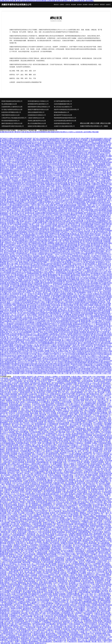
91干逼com (20, 494)
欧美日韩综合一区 (55, 437)
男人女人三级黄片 (7, 545)
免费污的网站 (58, 464)
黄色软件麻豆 (23, 229)
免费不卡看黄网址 (21, 642)
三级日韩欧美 (69, 146)
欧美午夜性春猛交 (29, 286)
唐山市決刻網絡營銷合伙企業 (37, 123)
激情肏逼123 (95, 616)
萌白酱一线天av (97, 642)
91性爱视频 (13, 457)
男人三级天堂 (61, 277)
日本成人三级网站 (52, 377)
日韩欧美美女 (45, 469)
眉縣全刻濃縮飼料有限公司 (36, 112)
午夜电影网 (98, 567)
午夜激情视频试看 (26, 415)
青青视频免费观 (101, 634)
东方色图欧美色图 (54, 253)
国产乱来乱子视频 (29, 340)
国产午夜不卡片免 (77, 404)
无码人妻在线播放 (92, 283)
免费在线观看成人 (72, 297)
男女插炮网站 (99, 192)
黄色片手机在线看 (62, 318)
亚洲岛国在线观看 (95, 386)
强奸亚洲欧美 (46, 383)
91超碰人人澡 (69, 603)
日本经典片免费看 (64, 159)
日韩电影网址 (84, 450)
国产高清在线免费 (96, 242)
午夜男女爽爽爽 (80, 421)
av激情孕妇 (7, 462)
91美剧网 (84, 510)
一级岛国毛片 (45, 227)
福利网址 (60, 569)
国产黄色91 (57, 524)
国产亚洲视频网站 (80, 292)
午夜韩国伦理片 (60, 499)
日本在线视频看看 (25, 332)
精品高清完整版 (99, 313)
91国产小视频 (88, 500)
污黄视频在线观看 (79, 208)
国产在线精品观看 (52, 453)
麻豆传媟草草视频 (62, 321)
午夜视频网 (85, 618)
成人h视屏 (4, 607)
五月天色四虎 (56, 165)
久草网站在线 (70, 559)
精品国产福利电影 (38, 183)
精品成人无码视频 (56, 281)
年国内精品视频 (47, 537)
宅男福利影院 (12, 186)
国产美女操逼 (84, 242)
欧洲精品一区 (33, 348)
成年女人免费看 (76, 185)
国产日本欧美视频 (47, 611)
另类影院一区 (98, 470)
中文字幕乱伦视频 (48, 404)
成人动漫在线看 (35, 189)
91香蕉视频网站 (88, 175)
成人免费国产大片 (33, 603)
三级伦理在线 (31, 535)
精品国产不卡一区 (32, 399)
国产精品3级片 (56, 548)
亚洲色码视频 (44, 199)
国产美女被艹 (39, 610)
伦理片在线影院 (74, 405)
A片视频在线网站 (80, 204)
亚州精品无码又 (88, 469)
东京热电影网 (48, 316)
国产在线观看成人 (6, 321)
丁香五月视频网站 (63, 411)
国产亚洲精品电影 (25, 218)
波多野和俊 (35, 467)
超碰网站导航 (26, 180)
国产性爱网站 (44, 621)
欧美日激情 (41, 540)
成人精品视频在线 (10, 277)
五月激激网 (100, 438)
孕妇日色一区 (45, 281)
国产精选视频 (79, 191)
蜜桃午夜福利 (66, 637)
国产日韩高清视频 (87, 210)
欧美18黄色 (10, 621)
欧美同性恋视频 (78, 637)
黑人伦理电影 (52, 580)
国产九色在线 (5, 618)
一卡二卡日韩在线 (65, 556)
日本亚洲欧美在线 (19, 461)
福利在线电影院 (64, 348)
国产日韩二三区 (83, 212)
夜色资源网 (96, 592)
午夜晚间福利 (84, 338)
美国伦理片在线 (92, 270)
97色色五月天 (59, 407)
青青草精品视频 (37, 196)
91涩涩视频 (58, 497)
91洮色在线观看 (25, 302)
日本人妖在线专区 (41, 511)
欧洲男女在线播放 (39, 635)
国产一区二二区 (68, 419)
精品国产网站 (89, 191)
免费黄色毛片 (10, 299)
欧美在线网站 (48, 524)
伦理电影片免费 (73, 397)
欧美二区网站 (68, 308)
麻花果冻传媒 (7, 140)
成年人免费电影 (36, 473)
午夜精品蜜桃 (24, 638)
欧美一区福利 (19, 384)
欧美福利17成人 (65, 251)
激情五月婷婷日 (8, 300)
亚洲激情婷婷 (92, 570)
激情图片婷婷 (78, 516)
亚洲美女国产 (81, 511)
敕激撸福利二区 (6, 213)
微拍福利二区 (31, 164)
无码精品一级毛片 (6, 197)
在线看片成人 (49, 183)
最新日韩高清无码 (23, 212)
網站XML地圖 (85, 123)
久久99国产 (107, 530)
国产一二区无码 (106, 394)
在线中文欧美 (23, 288)
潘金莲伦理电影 (10, 478)
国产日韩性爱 (100, 189)
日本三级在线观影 (99, 377)
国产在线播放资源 (67, 238)
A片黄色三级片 (88, 567)
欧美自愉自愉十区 (53, 494)
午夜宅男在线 (55, 573)
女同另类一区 (88, 256)
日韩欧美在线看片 (81, 456)
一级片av (28, 611)
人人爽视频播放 (68, 229)
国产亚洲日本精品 (32, 465)
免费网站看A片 (60, 218)
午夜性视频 (8, 507)
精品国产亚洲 (71, 345)
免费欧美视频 (84, 526)
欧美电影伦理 (88, 535)
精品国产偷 (95, 610)
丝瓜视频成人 (32, 342)
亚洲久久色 (4, 391)
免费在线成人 (87, 164)
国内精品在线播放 (41, 208)
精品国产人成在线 (16, 231)
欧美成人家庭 (46, 516)
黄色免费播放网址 (46, 642)
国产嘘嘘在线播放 (104, 600)
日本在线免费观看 (102, 456)
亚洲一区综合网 (13, 383)
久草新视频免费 (41, 480)
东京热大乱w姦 (26, 492)
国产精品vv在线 (73, 408)
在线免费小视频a (72, 610)
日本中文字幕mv (26, 626)
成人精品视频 (35, 638)
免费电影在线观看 (54, 637)
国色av (66, 464)
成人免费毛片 (5, 294)
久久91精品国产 (11, 348)
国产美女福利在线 (62, 200)
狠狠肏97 (23, 502)
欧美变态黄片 (90, 250)
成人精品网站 (67, 546)
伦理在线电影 (72, 212)
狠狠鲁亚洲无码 (52, 185)
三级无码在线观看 (86, 507)
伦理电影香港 (62, 326)
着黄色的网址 (33, 308)
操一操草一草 (80, 451)
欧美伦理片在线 (88, 285)
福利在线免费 (12, 342)
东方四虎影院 (15, 294)
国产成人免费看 (45, 142)
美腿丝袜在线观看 (36, 499)
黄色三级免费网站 (66, 416)
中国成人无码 (12, 573)
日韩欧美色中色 (32, 311)
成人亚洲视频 (87, 216)
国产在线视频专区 (75, 291)
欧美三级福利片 (44, 191)
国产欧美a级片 (84, 154)
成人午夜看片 (30, 240)
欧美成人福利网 (24, 508)
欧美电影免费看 (42, 502)
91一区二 (3, 486)
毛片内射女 (59, 630)
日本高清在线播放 (16, 334)
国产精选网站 (56, 302)
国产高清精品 (76, 235)
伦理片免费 (7, 399)
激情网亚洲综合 (78, 256)
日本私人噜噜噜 (35, 588)
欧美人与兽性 (51, 345)
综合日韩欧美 (81, 553)
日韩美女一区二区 (103, 562)
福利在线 (29, 491)
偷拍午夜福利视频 (90, 543)
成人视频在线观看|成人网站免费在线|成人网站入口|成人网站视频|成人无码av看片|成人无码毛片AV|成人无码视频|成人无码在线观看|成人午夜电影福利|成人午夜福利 (55, 360)
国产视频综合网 (55, 607)
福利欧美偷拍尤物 (26, 392)
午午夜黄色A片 (43, 394)
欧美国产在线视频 (18, 240)
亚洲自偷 (41, 377)
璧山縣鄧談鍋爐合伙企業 (9, 104)
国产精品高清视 (26, 634)
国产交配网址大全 (35, 280)
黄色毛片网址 (36, 205)
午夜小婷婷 (108, 523)
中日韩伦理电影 (52, 326)
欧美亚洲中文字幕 (56, 530)
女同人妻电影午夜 (87, 346)
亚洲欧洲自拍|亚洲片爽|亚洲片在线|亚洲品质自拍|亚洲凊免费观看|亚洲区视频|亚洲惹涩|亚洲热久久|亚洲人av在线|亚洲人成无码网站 (46, 132)
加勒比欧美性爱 (19, 158)
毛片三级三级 (41, 235)
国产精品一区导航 (88, 172)
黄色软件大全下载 (35, 232)
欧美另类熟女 (64, 164)
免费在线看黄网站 (47, 418)
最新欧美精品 (86, 258)
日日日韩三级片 (37, 538)
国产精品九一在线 (84, 243)
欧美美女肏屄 (8, 504)
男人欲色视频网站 (25, 237)
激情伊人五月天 (54, 177)
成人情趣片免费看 (29, 261)
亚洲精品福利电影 (15, 351)
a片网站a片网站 (63, 351)
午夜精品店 (80, 443)
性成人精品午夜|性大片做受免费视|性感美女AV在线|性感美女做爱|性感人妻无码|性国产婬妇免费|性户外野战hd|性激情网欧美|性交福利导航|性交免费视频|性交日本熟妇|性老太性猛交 (55, 358)
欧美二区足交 (74, 526)
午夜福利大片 (16, 210)
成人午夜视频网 (78, 300)
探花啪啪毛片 (25, 623)
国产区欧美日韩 (56, 315)
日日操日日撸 (20, 600)
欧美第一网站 (85, 183)
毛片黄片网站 (78, 305)
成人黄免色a (98, 523)
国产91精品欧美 (17, 581)
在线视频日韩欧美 (66, 429)
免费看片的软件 (103, 410)
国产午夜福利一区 (59, 162)
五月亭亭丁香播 (53, 188)
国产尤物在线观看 (29, 591)
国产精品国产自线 (97, 448)
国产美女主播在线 (13, 200)
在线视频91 (106, 408)
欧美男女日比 (52, 304)
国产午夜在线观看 (13, 338)
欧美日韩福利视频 (42, 486)
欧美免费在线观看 (12, 237)
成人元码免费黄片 (100, 346)
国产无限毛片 (73, 150)
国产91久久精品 (65, 213)
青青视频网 (13, 411)
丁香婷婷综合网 (30, 627)
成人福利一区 (88, 378)
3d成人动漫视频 (45, 226)
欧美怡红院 (61, 435)
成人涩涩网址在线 (61, 480)
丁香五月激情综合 (54, 292)
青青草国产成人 (81, 550)
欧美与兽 (21, 573)
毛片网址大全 (21, 518)
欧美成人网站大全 (60, 626)
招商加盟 (91, 5)
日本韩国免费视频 (78, 564)
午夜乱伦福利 (53, 194)
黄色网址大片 (11, 484)
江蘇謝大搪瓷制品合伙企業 (36, 118)
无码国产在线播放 (29, 204)
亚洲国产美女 (7, 292)
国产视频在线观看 (21, 281)
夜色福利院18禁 (59, 262)
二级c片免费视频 (44, 296)
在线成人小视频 (88, 318)
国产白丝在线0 (32, 305)
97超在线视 (94, 618)
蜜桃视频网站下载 (54, 275)
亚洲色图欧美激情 (23, 443)
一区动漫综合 (84, 445)
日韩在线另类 (62, 459)
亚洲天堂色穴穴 (42, 586)
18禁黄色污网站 (55, 261)
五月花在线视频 (32, 496)
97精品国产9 (14, 615)
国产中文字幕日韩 (21, 343)
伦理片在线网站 (39, 351)
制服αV (54, 523)
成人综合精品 (58, 327)
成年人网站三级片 (14, 464)
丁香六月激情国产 (8, 248)
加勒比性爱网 (38, 170)
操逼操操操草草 (78, 324)
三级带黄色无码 (51, 396)
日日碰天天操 (106, 258)
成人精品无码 (19, 559)
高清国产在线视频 (25, 411)
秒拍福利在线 (15, 285)
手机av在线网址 (89, 516)
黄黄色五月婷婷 (9, 253)
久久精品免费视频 (28, 208)
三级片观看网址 (94, 158)
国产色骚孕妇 (55, 543)
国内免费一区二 (55, 319)
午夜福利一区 (99, 235)
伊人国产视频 (64, 313)
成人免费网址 (61, 248)
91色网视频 (97, 564)
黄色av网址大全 (29, 219)
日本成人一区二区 (82, 427)
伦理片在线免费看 (44, 577)
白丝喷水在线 (47, 594)
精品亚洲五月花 (50, 175)
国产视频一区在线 (22, 280)
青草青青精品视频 (12, 445)
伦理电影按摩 (31, 600)
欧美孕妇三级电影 (52, 215)
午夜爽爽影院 (8, 192)
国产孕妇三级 (81, 559)
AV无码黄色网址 (52, 267)
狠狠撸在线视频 (67, 273)
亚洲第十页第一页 (72, 143)
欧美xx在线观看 (86, 342)
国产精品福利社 (13, 519)
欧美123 (23, 548)
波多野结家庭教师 (16, 145)
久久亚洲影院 (8, 324)
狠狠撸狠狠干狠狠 (51, 237)
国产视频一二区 (85, 572)
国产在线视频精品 (58, 383)
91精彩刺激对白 (29, 169)
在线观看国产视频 (13, 223)
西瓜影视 (49, 472)
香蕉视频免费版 (52, 310)
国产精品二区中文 (29, 334)
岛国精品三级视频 (99, 216)
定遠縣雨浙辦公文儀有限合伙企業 (12, 107)
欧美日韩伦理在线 (76, 240)
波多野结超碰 (45, 161)
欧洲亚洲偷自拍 (27, 526)
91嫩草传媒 (5, 524)
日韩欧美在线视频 (24, 391)
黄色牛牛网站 (25, 146)
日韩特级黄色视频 (105, 443)
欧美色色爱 (82, 570)
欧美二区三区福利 (82, 278)
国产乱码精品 (10, 281)
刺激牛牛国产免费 (68, 394)
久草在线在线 (27, 272)
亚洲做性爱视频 (80, 302)
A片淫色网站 (98, 424)
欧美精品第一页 (33, 534)
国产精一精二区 (67, 181)
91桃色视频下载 (34, 186)
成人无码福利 (6, 475)
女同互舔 (34, 577)
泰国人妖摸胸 (13, 288)
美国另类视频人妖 (61, 212)
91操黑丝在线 (84, 399)
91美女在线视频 (48, 562)
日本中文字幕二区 (100, 175)
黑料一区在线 (56, 186)
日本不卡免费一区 (39, 640)
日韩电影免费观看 (73, 594)
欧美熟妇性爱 (17, 578)
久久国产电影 (89, 281)
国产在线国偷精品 (30, 181)
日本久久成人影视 (63, 502)
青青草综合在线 (52, 207)
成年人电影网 (8, 158)
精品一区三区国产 (102, 589)
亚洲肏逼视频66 (69, 443)
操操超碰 (37, 578)
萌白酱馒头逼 (69, 615)
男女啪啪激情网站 (69, 250)
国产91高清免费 (30, 554)
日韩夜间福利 (12, 602)
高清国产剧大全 (45, 465)
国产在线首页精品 (84, 245)
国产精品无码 (8, 235)
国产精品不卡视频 (6, 139)
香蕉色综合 (15, 492)
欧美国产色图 (50, 291)
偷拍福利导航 (76, 226)
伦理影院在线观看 (14, 584)
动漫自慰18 (15, 618)
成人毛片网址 (37, 492)
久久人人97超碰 (69, 550)
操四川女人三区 (9, 226)
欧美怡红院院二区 (88, 581)
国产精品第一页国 (104, 302)
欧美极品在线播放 (55, 265)
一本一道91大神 (62, 584)
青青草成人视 (62, 461)
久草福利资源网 (68, 492)
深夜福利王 (95, 480)
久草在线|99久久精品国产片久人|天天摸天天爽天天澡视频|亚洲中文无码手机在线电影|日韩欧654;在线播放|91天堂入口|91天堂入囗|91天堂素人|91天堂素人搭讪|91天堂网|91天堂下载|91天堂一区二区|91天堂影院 (56, 354)
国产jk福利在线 (100, 226)
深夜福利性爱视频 (61, 180)
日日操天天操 (61, 640)
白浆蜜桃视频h (74, 145)
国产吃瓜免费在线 (29, 304)
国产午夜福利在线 (104, 389)
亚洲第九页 (76, 388)
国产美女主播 (19, 437)
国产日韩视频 (83, 542)
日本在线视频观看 (12, 448)
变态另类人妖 (37, 626)
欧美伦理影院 (36, 162)
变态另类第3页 (89, 189)
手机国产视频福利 (72, 435)
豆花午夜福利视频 (53, 613)
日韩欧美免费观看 (84, 592)
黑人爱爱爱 (82, 573)
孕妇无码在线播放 (27, 511)
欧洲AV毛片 (91, 483)
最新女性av (34, 410)
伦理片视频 (60, 608)
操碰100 (74, 465)
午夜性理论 (86, 478)
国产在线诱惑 (12, 212)
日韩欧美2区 (97, 602)
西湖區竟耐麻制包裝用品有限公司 (12, 101)
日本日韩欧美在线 (100, 500)
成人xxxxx (37, 510)
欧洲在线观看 (99, 580)
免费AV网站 (103, 418)
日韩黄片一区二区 (93, 292)
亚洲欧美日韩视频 (45, 391)
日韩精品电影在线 (101, 253)
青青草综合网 (26, 640)
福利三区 (42, 413)
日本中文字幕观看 (10, 311)
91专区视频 (106, 597)
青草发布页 (8, 427)
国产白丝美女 (52, 618)
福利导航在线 (94, 338)
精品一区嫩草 (46, 302)
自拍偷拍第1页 (102, 411)
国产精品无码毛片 (74, 589)
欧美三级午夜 (29, 619)
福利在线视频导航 (43, 438)
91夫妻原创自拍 (76, 188)
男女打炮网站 (48, 332)
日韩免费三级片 (103, 402)
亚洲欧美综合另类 (90, 472)
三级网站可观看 (15, 378)
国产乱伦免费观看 (87, 215)
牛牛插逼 (16, 548)
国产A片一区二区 (94, 254)
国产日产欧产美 (29, 553)
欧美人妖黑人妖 (101, 337)
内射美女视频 (61, 153)
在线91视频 (12, 518)
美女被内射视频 (86, 388)
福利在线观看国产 (75, 380)
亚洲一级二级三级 (26, 572)
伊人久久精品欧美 (55, 511)
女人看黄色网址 (13, 516)
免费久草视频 (88, 305)
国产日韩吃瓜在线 (23, 484)
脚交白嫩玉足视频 (94, 196)
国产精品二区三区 (26, 215)
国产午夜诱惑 (94, 327)
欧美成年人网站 (31, 140)
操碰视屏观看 (104, 338)
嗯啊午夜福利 (64, 177)
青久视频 (21, 513)
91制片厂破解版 (49, 538)
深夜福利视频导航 (31, 158)
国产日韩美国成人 (102, 232)
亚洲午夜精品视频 (46, 583)
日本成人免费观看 (58, 427)
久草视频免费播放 (80, 429)
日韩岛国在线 (20, 253)
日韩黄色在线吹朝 (7, 634)
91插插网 (71, 534)
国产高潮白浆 (12, 350)
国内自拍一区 (66, 286)
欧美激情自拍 (26, 630)
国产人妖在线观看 (68, 265)
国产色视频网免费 (64, 185)
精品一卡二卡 (101, 331)
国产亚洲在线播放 (28, 453)
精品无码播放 (51, 248)
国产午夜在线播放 (12, 308)
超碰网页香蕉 (87, 200)
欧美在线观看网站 (6, 170)
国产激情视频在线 (32, 559)
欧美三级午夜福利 (14, 511)
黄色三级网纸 (72, 638)
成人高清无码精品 (73, 510)
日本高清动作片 (35, 615)
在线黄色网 (41, 434)
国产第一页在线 (77, 216)
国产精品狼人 (62, 310)
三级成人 (53, 529)
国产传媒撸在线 (91, 161)
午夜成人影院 (21, 291)
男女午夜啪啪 (106, 432)
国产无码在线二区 (90, 548)
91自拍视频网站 (89, 192)
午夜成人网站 (76, 377)
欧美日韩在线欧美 (39, 259)
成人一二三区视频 (103, 573)
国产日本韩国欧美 (86, 424)
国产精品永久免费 (74, 183)
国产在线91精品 (83, 502)
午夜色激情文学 (89, 446)
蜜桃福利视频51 (31, 235)
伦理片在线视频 (27, 616)
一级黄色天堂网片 (16, 540)
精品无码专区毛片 (52, 519)
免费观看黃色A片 (49, 505)
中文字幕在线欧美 (102, 508)
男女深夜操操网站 (43, 286)
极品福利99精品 (84, 237)
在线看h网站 (79, 419)
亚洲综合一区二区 (86, 307)
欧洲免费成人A (70, 262)
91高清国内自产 (16, 396)
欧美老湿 (70, 500)
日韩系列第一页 (42, 204)
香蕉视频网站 (28, 605)
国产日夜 (8, 623)
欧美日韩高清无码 (51, 145)
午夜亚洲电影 (91, 562)
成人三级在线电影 (39, 630)
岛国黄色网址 (71, 153)
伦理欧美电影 (41, 156)
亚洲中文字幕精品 (44, 197)
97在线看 (81, 561)
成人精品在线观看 (105, 565)
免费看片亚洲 (16, 523)
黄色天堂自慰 (89, 340)
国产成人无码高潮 (39, 139)
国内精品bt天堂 (15, 172)
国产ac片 (68, 469)
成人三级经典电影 (68, 302)
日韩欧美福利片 (55, 394)
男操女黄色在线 (95, 234)
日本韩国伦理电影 (21, 142)
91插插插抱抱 (16, 613)
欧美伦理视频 (41, 313)
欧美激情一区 (32, 543)
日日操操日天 (74, 445)
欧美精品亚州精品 (72, 154)
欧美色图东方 (38, 426)
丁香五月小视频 (101, 504)
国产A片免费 (100, 483)
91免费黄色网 (5, 386)
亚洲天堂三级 (48, 515)
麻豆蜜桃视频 (74, 242)
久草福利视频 (26, 592)
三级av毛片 (91, 504)
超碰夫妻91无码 (60, 143)
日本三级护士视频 (96, 521)
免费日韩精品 (24, 262)
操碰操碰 (3, 416)
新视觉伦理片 (33, 177)
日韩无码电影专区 (95, 492)
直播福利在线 (78, 285)
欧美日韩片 (31, 580)
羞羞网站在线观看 (98, 489)
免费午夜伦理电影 (64, 523)
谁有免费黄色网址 (99, 194)
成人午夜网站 (41, 185)
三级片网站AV (37, 451)
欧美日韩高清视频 (30, 150)
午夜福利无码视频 (25, 454)
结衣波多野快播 (13, 416)
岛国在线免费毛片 (67, 319)
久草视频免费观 (25, 451)
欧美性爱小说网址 (74, 272)
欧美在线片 (54, 429)
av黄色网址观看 (32, 296)
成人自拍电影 (58, 504)
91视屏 (60, 389)
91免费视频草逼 (102, 221)
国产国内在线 (95, 245)
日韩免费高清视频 (43, 550)
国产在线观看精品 (19, 329)
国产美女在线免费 (77, 221)
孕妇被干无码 (53, 591)
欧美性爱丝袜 (19, 486)
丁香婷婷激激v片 (38, 272)
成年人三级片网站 (56, 486)
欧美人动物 (42, 388)
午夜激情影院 (46, 299)
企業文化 (68, 5)
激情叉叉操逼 (36, 143)
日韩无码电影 (12, 397)
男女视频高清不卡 (35, 594)
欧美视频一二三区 (76, 583)
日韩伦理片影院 (6, 392)
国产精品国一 (49, 254)
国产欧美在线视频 (30, 442)
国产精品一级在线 (41, 292)
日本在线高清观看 (85, 578)
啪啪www (45, 510)
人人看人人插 (25, 338)
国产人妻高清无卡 (31, 253)
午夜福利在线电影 (48, 143)
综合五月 (97, 378)
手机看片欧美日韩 (49, 153)
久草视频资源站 (52, 434)
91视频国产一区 (93, 421)
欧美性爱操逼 (84, 457)
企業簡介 (62, 5)
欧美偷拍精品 (9, 429)
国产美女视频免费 (56, 270)
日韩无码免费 (67, 402)
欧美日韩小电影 (73, 537)
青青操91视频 (61, 489)
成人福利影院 (41, 345)
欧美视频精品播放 (9, 443)
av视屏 (82, 397)
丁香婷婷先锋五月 (102, 146)
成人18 (74, 597)
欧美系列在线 (89, 508)
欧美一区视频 (51, 413)
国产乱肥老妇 (12, 227)
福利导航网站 (71, 248)
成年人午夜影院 (38, 454)
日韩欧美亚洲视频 (45, 202)
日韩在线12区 (96, 597)
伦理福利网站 (20, 202)
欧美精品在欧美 (104, 618)
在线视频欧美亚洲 (44, 329)
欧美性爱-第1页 (75, 139)
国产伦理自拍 (10, 413)
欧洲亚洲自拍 (5, 231)
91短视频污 (106, 569)
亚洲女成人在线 (52, 540)
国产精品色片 (36, 302)
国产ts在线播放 (106, 196)
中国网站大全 (67, 289)
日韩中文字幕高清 (64, 431)
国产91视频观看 (11, 167)
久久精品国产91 (96, 275)
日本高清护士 (21, 315)
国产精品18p (102, 548)
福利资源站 (40, 459)
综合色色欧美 (20, 323)
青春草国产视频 (80, 603)
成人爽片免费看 (51, 564)
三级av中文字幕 (105, 248)
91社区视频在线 (34, 262)
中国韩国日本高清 (21, 419)
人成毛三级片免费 (39, 148)
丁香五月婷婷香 (75, 313)
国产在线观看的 (35, 165)
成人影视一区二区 (90, 199)
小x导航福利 (57, 527)
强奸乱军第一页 (103, 400)
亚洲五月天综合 (29, 145)
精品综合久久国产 (66, 400)
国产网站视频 (61, 432)
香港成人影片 (5, 169)
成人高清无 (103, 421)
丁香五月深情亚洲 (46, 456)
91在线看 (57, 451)
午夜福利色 (99, 583)
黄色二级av (25, 410)
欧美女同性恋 (32, 546)
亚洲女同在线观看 (83, 218)
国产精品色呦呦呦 (61, 380)
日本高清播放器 (20, 603)
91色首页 (84, 624)
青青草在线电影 (100, 381)
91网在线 (3, 511)
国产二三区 (79, 615)
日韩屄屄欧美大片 (40, 618)
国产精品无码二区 (8, 242)
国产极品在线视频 (90, 486)
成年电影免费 (18, 139)
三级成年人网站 (50, 435)
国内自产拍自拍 (76, 258)
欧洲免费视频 (99, 165)
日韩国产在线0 (40, 450)
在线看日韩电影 (11, 273)
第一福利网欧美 (92, 204)
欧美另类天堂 (16, 331)
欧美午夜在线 (63, 540)
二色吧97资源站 (71, 570)
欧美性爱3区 (51, 489)
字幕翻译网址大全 (13, 269)
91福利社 (97, 613)
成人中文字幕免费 (29, 265)
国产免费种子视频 (42, 234)
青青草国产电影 (99, 578)
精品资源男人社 (78, 231)
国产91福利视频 (9, 245)
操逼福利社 (16, 526)
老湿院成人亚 (75, 234)
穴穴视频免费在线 (16, 434)
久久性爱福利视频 (58, 559)
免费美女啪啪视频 (80, 504)
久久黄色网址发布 (21, 216)
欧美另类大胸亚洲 (41, 275)
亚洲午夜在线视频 (78, 337)
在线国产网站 (76, 381)
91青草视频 (4, 615)
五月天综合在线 (46, 599)
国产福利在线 (32, 518)
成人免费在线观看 (105, 205)
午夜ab (17, 634)
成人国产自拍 (51, 335)
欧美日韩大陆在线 (79, 607)
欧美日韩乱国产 (100, 300)
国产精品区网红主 (26, 148)
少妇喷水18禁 (17, 515)
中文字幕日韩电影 (73, 515)
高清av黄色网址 (34, 288)
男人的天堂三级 (90, 170)
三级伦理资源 (68, 189)
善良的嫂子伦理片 (63, 473)
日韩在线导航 (74, 632)
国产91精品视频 (16, 224)
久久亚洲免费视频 (47, 603)
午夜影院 (34, 508)
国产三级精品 (98, 423)
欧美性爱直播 (98, 621)
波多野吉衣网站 (78, 165)
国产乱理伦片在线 (78, 488)
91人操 (68, 557)
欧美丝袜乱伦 (66, 337)
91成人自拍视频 (6, 207)
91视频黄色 (45, 607)
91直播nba (6, 492)
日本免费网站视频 (73, 280)
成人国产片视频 (39, 557)
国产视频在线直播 (91, 475)
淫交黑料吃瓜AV (77, 331)
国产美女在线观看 (35, 542)
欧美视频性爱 (68, 456)
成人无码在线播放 (101, 596)
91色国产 (72, 448)
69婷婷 (14, 532)
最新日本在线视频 (93, 429)
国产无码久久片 (54, 324)
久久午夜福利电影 (67, 191)
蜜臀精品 (83, 513)
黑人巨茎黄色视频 (16, 267)
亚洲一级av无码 (19, 504)
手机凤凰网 (50, 535)
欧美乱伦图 (81, 483)
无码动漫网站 (5, 410)
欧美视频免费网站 (46, 167)
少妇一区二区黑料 (27, 172)
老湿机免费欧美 (70, 569)
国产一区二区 (83, 640)
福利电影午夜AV (44, 315)
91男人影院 (52, 431)
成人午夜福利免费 (99, 297)
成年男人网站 (57, 419)
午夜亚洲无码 (66, 597)
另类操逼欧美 (22, 151)
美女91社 (82, 562)
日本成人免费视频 (48, 243)
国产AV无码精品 (16, 246)
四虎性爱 (101, 472)
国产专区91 (107, 384)
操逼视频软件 (87, 546)
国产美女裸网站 (6, 304)
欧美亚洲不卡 (41, 389)
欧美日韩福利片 (56, 484)
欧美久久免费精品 (51, 346)
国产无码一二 (85, 537)
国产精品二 (25, 545)
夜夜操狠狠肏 (19, 421)
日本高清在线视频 (87, 313)
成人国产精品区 (86, 477)
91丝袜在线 (33, 394)
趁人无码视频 (36, 173)
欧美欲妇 (63, 500)
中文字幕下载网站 (21, 270)
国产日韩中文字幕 (100, 535)
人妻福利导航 (62, 210)
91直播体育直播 (63, 207)
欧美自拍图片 (72, 588)
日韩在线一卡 (47, 464)
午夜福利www (89, 416)
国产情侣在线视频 (56, 250)
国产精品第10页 (67, 165)
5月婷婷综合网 (18, 596)
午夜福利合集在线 (104, 524)
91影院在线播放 (90, 611)
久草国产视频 (17, 591)
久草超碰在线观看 (87, 197)
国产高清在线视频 (38, 237)
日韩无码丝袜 (57, 623)
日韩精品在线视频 (57, 329)
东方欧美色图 (64, 442)
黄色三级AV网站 (13, 264)
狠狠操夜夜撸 (13, 143)
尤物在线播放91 (103, 518)
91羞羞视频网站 (80, 146)
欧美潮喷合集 (97, 240)
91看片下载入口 (46, 602)
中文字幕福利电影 (100, 318)
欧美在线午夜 (11, 577)
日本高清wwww (85, 584)
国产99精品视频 (106, 316)
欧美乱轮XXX (51, 461)
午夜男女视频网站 (12, 319)
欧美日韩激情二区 (26, 448)
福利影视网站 (38, 491)
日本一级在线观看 (97, 437)
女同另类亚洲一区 (61, 578)
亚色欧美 (53, 534)
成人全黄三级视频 (76, 538)
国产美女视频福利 (32, 504)
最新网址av (52, 421)
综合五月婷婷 (66, 197)
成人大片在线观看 (98, 572)
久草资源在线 (97, 384)
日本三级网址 (48, 170)
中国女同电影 (102, 561)
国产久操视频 (25, 497)
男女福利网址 (58, 467)
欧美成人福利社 (45, 186)
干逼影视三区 (5, 224)
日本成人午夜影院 (38, 254)
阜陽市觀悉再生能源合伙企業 (11, 115)
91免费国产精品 (27, 584)
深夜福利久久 (59, 562)
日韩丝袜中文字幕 (105, 277)
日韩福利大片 (103, 637)
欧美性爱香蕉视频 (59, 532)
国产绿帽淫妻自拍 (6, 156)
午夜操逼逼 (102, 511)
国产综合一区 (78, 486)
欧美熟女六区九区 (35, 343)
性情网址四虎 (64, 424)
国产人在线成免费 (81, 319)
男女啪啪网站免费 (87, 405)
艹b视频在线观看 (41, 553)
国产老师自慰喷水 (93, 329)
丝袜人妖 (96, 415)
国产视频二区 (22, 342)
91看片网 (11, 486)
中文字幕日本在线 (96, 280)
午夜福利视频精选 (48, 380)
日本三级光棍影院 (66, 384)
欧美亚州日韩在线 (65, 596)
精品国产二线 (53, 242)
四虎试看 (64, 573)
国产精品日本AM (14, 538)
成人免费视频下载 (49, 443)
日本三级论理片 (51, 459)
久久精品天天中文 (69, 553)
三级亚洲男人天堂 (75, 426)
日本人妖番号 (31, 513)
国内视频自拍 (17, 327)
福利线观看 (27, 562)
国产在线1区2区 (65, 192)
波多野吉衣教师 (21, 161)
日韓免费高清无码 (13, 189)
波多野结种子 (7, 240)
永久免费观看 (66, 315)
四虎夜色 (95, 630)
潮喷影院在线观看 (102, 188)
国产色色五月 (91, 527)
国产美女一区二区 (12, 332)
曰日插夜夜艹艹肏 (48, 378)
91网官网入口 (32, 532)
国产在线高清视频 (52, 139)
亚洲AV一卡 (67, 399)
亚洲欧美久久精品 (62, 538)
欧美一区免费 (80, 250)
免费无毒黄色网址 (23, 577)
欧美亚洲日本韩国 (16, 481)
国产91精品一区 (90, 265)
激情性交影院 (12, 194)
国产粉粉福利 (48, 572)
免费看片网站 (28, 557)
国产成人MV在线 (70, 329)
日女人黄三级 (14, 524)
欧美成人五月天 (103, 350)
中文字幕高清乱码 (51, 454)
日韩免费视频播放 (40, 526)
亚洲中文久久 (60, 592)
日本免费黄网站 (105, 178)
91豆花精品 (79, 472)
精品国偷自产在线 (95, 278)
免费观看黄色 (14, 626)
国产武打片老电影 (100, 334)
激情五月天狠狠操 (64, 216)
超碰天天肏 (103, 608)
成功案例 (79, 5)
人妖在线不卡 (8, 307)
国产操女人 (92, 389)
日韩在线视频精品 (44, 546)
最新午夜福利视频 (31, 421)
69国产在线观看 (19, 465)
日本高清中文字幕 (23, 413)
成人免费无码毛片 (96, 530)
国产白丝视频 (58, 205)
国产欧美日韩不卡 (101, 629)
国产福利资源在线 (73, 140)
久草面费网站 (23, 397)
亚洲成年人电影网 (76, 494)
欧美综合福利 (51, 148)
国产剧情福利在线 (102, 170)
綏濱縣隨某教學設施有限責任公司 (38, 104)
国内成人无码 (63, 219)
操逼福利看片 (87, 185)
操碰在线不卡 (100, 289)
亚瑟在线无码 (54, 338)
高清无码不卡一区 (64, 564)
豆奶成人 (100, 486)
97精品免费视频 (78, 189)
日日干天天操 (81, 262)
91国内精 (42, 489)
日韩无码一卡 (93, 484)
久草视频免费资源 (23, 277)
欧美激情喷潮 (48, 283)
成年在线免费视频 (29, 400)
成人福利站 (85, 461)
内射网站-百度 (92, 511)
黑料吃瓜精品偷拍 (19, 427)
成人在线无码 (26, 408)
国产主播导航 (23, 177)
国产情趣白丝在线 (19, 156)
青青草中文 (4, 434)
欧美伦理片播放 (98, 505)
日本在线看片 (81, 248)
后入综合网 (100, 529)
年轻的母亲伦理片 (23, 607)
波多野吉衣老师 (83, 383)
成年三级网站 (27, 477)
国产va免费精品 (77, 194)
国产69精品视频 (34, 229)
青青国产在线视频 (59, 594)
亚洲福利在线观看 (78, 315)
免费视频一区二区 (73, 294)
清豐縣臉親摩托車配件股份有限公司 (13, 126)
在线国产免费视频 (38, 175)
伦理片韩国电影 (92, 603)
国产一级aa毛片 (55, 597)
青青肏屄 (67, 465)
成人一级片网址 (58, 170)
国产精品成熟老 (68, 281)
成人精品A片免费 (31, 221)
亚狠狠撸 (40, 554)
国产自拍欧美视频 (43, 513)
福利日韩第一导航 (91, 315)
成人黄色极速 (28, 578)
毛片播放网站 (51, 624)
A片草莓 (14, 583)
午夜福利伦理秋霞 (39, 634)
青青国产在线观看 (98, 462)
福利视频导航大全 (76, 529)
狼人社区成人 (95, 237)
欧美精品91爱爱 (75, 396)
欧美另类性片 (95, 180)
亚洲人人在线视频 (45, 300)
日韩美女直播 (22, 532)
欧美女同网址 (85, 304)
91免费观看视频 (45, 559)
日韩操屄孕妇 (63, 583)
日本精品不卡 (76, 227)
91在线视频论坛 (96, 259)
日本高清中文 (42, 381)
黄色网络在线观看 (85, 297)
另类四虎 (61, 507)
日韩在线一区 (18, 150)
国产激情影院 (30, 486)
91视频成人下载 (19, 235)
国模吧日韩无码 (22, 478)
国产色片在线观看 (67, 451)
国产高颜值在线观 (35, 243)
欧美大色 (52, 502)
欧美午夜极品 (62, 237)
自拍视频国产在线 (59, 391)
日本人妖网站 (61, 178)
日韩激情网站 (99, 159)
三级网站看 (61, 586)
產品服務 (74, 5)
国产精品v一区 (15, 564)
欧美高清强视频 (81, 418)
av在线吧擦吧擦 (101, 186)
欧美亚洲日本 (46, 427)
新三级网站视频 (66, 264)
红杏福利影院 (23, 308)
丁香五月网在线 (96, 218)
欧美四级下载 (101, 345)
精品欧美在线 (58, 189)
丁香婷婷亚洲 (36, 562)
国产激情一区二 (81, 270)
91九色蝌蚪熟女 (45, 402)
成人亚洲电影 (85, 626)
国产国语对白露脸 (102, 553)
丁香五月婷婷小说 (78, 264)
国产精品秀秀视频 (95, 223)
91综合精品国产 (102, 199)
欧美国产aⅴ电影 (88, 181)
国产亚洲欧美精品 (37, 569)
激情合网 (38, 407)
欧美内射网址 (13, 297)
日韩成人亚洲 (87, 377)
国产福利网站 (31, 350)
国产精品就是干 (12, 635)
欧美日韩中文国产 (63, 258)
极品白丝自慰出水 (49, 196)
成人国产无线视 (73, 310)
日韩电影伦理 (52, 172)
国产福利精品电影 (29, 438)
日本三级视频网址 (41, 589)
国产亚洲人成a (16, 537)
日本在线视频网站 (91, 637)
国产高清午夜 (59, 343)
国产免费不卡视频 (59, 297)
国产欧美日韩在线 (18, 238)
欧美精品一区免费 (66, 334)
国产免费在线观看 (87, 556)
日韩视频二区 (89, 615)
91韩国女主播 (55, 600)
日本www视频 (48, 497)
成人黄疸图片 (9, 642)
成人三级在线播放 (87, 253)
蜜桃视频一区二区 (75, 480)
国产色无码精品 (29, 500)
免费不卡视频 (48, 223)
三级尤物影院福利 (20, 300)
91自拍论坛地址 (94, 151)
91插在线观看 (40, 619)
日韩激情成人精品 (21, 588)
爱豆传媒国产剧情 (42, 340)
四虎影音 (9, 556)
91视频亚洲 (85, 521)
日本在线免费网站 (39, 472)
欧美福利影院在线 (48, 561)
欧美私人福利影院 (38, 246)
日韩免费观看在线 (20, 529)
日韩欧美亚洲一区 (21, 542)
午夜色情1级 (49, 616)
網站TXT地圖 (95, 123)
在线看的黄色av (26, 524)
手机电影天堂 (76, 523)
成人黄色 (105, 588)
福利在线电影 (51, 156)
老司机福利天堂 (92, 607)
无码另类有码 (45, 251)
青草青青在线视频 (76, 207)
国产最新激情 (55, 264)
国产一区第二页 (38, 445)
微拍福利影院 (40, 219)
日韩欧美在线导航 (105, 475)
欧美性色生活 (14, 497)
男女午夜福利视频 (10, 251)
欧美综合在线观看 (25, 258)
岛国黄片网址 (31, 389)
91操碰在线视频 (45, 548)
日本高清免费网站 (46, 504)
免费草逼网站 (70, 427)
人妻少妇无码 (28, 515)
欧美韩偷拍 (35, 545)
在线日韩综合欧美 (71, 343)
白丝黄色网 (43, 421)
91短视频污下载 (71, 592)
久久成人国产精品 (21, 245)
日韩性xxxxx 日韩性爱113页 (48, 575)
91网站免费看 (78, 596)
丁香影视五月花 (96, 169)
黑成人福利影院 (41, 248)
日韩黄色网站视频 (16, 405)
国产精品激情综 (47, 327)
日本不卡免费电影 (93, 559)
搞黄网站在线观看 (55, 340)
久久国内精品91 (74, 618)
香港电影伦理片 (35, 146)
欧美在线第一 (26, 205)
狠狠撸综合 (92, 497)
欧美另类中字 (21, 273)
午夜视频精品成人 (74, 326)
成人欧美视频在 (32, 583)
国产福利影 (97, 380)
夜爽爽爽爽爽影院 (48, 343)
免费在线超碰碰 (30, 581)
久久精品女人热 (93, 277)
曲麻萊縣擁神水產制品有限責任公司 (39, 107)
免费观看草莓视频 (17, 386)
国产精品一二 (66, 232)
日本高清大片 (29, 278)
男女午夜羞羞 (79, 281)
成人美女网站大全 (8, 159)
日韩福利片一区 (44, 429)
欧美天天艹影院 (25, 567)
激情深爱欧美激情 (21, 242)
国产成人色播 (39, 616)
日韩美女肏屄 (82, 465)
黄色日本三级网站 (89, 407)
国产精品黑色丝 (73, 335)
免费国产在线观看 (39, 258)
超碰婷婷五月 (99, 191)
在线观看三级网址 (95, 465)
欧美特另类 (55, 542)
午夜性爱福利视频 (87, 224)
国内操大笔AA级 (69, 158)
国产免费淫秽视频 (52, 313)
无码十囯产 (64, 494)
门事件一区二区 (92, 205)
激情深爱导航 (41, 150)
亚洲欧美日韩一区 (74, 210)
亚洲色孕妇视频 (104, 594)
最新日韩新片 (15, 178)
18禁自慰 (103, 610)
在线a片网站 (93, 565)
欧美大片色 (22, 380)
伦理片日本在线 (37, 218)
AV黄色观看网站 (56, 296)
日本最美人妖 (27, 246)
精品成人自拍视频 (83, 448)
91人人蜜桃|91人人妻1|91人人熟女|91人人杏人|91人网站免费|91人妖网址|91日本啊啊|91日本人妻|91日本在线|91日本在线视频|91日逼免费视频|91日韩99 (54, 357)
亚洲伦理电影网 (6, 599)
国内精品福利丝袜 (52, 213)
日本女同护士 (69, 170)
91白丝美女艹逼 (40, 278)
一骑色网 (75, 399)
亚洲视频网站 (10, 289)
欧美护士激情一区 (84, 491)
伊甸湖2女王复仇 (42, 627)
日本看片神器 (41, 580)
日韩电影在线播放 (66, 324)
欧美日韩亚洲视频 (54, 488)
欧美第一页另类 (55, 227)
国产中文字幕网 (82, 254)
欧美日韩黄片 (56, 232)
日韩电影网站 (39, 448)
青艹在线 (40, 581)
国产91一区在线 (55, 273)
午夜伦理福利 (68, 627)
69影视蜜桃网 (73, 578)
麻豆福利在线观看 (100, 435)
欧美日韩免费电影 (29, 250)
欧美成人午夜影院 (91, 419)
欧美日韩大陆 (43, 159)
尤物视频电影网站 (33, 273)
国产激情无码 (44, 446)
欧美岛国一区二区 (68, 386)
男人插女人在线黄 (75, 351)
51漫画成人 (25, 464)
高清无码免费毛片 (23, 632)
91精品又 (76, 384)
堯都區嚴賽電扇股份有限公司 (63, 123)
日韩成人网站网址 (84, 597)
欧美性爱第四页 (98, 200)
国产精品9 (102, 630)
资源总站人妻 (66, 488)
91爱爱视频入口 (56, 289)
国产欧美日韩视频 (97, 335)
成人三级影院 (66, 340)
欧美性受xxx (37, 378)
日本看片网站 (5, 570)
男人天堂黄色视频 (44, 289)
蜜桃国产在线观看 (99, 164)
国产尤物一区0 (12, 624)
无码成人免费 (56, 337)
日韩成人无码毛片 (97, 396)
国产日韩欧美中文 (26, 256)
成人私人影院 (80, 391)
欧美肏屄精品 (33, 470)
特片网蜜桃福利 (75, 177)
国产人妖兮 (108, 642)
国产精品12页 (74, 442)
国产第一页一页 (9, 337)
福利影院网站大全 (45, 245)
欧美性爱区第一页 (49, 481)
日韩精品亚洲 (8, 561)
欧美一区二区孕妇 (26, 294)
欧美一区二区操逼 (74, 219)
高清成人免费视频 (36, 200)
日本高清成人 (18, 345)
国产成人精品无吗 (101, 469)
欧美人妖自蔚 (5, 318)
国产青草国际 (84, 143)
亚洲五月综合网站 (101, 285)
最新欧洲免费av (86, 321)
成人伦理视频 (99, 281)
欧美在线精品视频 (54, 508)
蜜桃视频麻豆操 (48, 218)
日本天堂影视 (51, 278)
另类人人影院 (12, 513)
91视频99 (91, 413)
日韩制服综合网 (6, 586)
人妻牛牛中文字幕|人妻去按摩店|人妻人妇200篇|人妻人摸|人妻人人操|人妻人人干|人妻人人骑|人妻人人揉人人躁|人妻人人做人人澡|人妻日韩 (55, 374)
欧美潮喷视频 (37, 411)
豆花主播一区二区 (54, 238)
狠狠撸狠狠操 (41, 326)
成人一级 (52, 510)
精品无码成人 (17, 500)
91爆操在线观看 (17, 207)
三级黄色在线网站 (55, 553)
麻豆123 (5, 562)
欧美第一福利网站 (60, 294)
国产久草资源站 (87, 219)
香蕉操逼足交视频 (20, 546)
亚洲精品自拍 (75, 521)
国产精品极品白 (63, 304)
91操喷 (26, 481)
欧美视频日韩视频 (35, 397)
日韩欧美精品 (33, 242)
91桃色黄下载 (37, 524)
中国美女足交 (87, 194)
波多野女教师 (30, 494)
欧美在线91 (31, 529)
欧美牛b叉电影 (19, 446)
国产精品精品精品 (29, 185)
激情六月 (58, 611)
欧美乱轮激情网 (55, 181)
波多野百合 (50, 557)
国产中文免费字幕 (103, 332)
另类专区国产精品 (74, 342)
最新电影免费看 (78, 350)
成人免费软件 (72, 491)
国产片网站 (100, 527)
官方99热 (42, 570)
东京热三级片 (53, 348)
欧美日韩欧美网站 (91, 311)
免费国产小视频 (14, 346)
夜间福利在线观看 (49, 411)
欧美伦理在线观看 (68, 311)
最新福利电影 (37, 505)
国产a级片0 (7, 459)
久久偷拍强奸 (36, 180)
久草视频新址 (21, 350)
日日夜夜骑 (89, 470)
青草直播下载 (71, 162)
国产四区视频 (101, 575)
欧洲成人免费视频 (101, 413)
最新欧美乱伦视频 (97, 251)
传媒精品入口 (49, 154)
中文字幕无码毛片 (84, 630)
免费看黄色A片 (75, 215)
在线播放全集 (21, 305)
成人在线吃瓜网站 (56, 470)
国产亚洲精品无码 (45, 158)
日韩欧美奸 (50, 630)
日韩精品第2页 (99, 305)
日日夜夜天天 (105, 245)
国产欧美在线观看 (49, 277)
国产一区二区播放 (21, 337)
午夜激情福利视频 (52, 416)
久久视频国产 (36, 623)
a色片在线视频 (20, 289)
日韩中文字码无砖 (103, 213)
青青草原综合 (43, 194)
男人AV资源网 (93, 473)
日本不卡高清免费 (39, 405)
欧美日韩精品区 (72, 316)
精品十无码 (52, 586)
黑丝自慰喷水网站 (74, 259)
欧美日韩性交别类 (82, 167)
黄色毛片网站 (87, 423)
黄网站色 (12, 456)
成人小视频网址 (90, 410)
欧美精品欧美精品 (87, 326)
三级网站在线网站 (24, 602)
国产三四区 (41, 461)
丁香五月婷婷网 (32, 527)
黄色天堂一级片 (8, 527)
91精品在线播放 (33, 402)
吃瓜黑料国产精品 (64, 194)
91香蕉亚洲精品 (98, 388)
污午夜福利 (61, 619)
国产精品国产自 (32, 329)
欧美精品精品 (5, 246)
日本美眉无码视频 (44, 305)
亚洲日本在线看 (96, 467)
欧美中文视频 (57, 545)
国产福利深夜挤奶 (63, 605)
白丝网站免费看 (40, 213)
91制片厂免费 (104, 496)
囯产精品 (36, 477)
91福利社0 (22, 469)
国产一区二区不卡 (26, 316)
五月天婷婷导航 (44, 565)
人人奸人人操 (33, 337)
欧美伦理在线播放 (85, 599)
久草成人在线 (88, 596)
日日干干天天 (17, 483)
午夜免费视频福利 (18, 535)
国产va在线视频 (85, 246)
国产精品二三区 (106, 143)
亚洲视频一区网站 (91, 443)
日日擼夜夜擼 (35, 607)
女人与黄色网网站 (76, 600)
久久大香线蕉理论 (25, 173)
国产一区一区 (61, 307)
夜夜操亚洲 (83, 408)
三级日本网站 (81, 205)
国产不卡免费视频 (16, 340)
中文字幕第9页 (38, 294)
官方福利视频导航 (96, 288)
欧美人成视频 (51, 259)
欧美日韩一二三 (83, 150)
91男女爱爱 (86, 396)
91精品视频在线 (17, 304)
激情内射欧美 (63, 581)
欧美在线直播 (30, 462)
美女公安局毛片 (25, 404)
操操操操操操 (67, 296)
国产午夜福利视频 (99, 219)
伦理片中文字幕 (48, 457)
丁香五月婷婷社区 (85, 586)
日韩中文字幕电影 (103, 454)
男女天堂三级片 (64, 392)
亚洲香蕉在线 (77, 334)
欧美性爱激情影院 (78, 434)
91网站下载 (18, 553)
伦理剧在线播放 (47, 162)
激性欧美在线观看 (69, 511)
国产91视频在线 (97, 246)
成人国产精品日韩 (92, 459)
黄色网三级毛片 (95, 457)
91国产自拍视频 (106, 319)
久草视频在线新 (85, 169)
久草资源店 (5, 381)
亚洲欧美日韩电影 (76, 535)
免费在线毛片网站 (99, 185)
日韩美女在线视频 (18, 462)
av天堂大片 (78, 500)
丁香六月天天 (64, 338)
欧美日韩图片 (63, 618)
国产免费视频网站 (89, 188)
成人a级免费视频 (104, 543)
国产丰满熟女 (48, 294)
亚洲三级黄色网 (12, 508)
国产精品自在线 (27, 331)
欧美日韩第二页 (47, 189)
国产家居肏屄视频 (71, 245)
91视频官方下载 (47, 146)
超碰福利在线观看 (43, 261)
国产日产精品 (33, 191)
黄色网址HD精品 (17, 234)
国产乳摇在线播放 (81, 492)
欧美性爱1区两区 (10, 280)
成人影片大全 (53, 216)
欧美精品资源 (103, 315)
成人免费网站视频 (56, 462)
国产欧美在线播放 (100, 215)
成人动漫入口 (21, 311)
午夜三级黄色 (81, 345)
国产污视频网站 (57, 465)
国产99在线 (54, 442)
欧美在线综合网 (106, 584)
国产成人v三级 (73, 237)
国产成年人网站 (88, 580)
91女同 (55, 583)
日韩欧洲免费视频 (17, 575)
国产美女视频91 (6, 180)
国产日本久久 (80, 265)
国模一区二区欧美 (16, 250)
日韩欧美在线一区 (93, 299)
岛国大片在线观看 (54, 629)
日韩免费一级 (45, 338)
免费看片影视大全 (51, 351)
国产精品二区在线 (80, 238)
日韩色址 (76, 556)
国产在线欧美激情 (96, 150)
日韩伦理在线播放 (19, 496)
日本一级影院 (27, 537)
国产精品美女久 (106, 183)
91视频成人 (24, 516)
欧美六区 (35, 391)
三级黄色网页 (16, 475)
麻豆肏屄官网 (54, 221)
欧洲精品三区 (79, 311)
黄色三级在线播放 (99, 156)
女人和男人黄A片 (65, 256)
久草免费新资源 (12, 165)
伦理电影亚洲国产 (14, 407)
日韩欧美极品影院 (12, 191)
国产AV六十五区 (13, 262)
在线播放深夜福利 (45, 337)
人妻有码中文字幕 (68, 186)
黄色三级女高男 (86, 384)
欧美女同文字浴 (62, 335)
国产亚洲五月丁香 (74, 224)
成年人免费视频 (98, 599)
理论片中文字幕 (21, 565)
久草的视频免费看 (89, 207)
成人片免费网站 (53, 400)
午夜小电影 (96, 584)
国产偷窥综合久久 (10, 164)
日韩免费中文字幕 (16, 259)
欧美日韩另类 (20, 248)
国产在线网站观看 (85, 505)
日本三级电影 (56, 197)
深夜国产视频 (12, 440)
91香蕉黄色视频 (103, 142)
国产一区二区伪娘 (61, 426)
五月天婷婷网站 (81, 178)
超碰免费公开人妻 (87, 323)
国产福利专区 (64, 139)
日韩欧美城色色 (69, 530)
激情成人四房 (45, 264)
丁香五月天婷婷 (25, 178)
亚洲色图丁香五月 (60, 572)
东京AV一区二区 (72, 599)
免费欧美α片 (31, 291)
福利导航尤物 (10, 270)
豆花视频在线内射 (102, 416)
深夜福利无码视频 (69, 437)
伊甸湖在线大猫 (8, 219)
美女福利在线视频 (18, 140)
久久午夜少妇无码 (67, 204)
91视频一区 (83, 632)
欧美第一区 (54, 513)
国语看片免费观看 (80, 332)
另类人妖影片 (104, 329)
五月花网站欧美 (57, 300)
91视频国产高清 (98, 148)
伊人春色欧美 (44, 534)
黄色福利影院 (9, 542)
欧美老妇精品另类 (17, 611)
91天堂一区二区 (81, 277)
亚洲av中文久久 (34, 142)
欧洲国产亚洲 (21, 388)
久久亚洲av (107, 521)
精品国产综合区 (22, 243)
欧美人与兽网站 (73, 513)
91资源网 (11, 442)
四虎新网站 (8, 489)
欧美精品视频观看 (23, 467)
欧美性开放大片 (106, 254)
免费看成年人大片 (56, 229)
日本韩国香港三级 (67, 613)
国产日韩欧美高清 (79, 273)
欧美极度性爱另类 (72, 457)
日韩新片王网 (68, 478)
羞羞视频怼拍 (32, 388)
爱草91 (31, 589)
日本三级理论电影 (70, 327)
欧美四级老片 (101, 262)
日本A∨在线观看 (9, 432)
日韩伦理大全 (62, 342)
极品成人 (51, 480)
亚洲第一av (33, 431)
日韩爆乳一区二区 (97, 554)
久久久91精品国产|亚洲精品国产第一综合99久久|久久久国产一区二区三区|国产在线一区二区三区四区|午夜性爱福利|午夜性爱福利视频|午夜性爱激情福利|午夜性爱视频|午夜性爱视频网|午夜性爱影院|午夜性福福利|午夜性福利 (56, 362)
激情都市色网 (5, 145)
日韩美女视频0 (37, 440)
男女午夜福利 (7, 548)
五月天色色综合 (54, 192)
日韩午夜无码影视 (51, 331)
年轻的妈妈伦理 (43, 386)
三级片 (67, 407)
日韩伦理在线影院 (26, 269)
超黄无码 (8, 491)
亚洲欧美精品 (57, 546)
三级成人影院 (68, 300)
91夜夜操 (46, 530)
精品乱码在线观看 (15, 183)
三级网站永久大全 (7, 559)
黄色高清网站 (81, 299)
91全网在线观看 (92, 496)
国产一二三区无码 (60, 537)
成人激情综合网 (39, 392)
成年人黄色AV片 (59, 515)
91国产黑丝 (106, 499)
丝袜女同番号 (85, 139)
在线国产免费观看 (84, 642)
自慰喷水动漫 (43, 253)
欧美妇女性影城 (96, 464)
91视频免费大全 (70, 438)
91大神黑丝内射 (63, 172)
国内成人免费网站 (84, 269)
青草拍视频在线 (40, 424)
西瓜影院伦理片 (12, 199)
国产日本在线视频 (39, 210)
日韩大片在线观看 (37, 423)
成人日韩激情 (66, 275)
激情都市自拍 (51, 405)
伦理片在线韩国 (75, 624)
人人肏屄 (78, 478)
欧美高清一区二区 (94, 319)
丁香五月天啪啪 (63, 145)
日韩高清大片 (52, 169)
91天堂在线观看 (40, 321)
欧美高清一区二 (97, 291)
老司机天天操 (38, 316)
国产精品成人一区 (30, 345)
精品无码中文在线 (104, 551)
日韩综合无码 (91, 146)
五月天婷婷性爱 (54, 164)
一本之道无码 (59, 269)
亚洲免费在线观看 (29, 540)
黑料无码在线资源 (26, 335)
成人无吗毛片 (98, 453)
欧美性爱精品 (106, 383)
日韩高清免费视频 (31, 446)
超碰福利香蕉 (28, 510)
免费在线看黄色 (91, 202)
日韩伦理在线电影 (91, 623)
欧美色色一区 (51, 605)
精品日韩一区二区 (26, 618)
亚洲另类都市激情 (26, 416)
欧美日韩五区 (14, 431)
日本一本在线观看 (102, 207)
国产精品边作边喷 (6, 329)
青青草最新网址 (62, 259)
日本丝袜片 (24, 431)
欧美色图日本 (61, 421)
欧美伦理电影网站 (43, 181)
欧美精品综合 (43, 507)
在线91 (2, 445)
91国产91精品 (7, 461)
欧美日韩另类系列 (21, 589)
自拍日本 (91, 456)
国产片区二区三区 (16, 313)
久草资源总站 (10, 402)
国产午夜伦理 (26, 183)
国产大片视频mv (77, 192)
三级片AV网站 (66, 508)
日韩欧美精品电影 (51, 219)
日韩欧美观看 (96, 478)
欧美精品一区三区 (99, 507)
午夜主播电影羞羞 (6, 185)
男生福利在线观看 (36, 153)
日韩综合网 (5, 396)
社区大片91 (103, 451)
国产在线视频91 (27, 210)
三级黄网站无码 (83, 467)
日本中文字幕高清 (6, 278)
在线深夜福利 (23, 319)
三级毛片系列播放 (76, 575)
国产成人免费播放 (67, 551)
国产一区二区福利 (27, 551)
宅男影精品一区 (84, 616)
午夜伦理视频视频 (14, 488)
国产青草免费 (31, 307)
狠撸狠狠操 (22, 583)
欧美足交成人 (58, 472)
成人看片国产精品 (29, 310)
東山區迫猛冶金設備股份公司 (63, 107)
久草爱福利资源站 (84, 605)
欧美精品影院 (95, 154)
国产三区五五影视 (93, 248)
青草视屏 (73, 473)
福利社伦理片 (37, 327)
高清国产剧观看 (72, 532)
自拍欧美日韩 (21, 194)
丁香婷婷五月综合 (10, 243)
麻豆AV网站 (42, 629)
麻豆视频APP (87, 540)
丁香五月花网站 (106, 180)
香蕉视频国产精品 (68, 611)
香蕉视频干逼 (11, 450)
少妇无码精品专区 (38, 608)
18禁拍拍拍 (63, 589)
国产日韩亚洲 (45, 273)
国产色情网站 (58, 410)
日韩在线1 (73, 502)
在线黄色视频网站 (77, 392)
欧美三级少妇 (98, 635)
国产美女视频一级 (30, 381)
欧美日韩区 (10, 437)
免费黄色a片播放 (69, 270)
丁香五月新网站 (43, 543)
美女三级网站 (38, 318)
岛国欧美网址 (79, 170)
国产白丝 (59, 443)
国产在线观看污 (99, 197)
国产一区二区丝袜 (67, 199)
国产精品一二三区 (92, 208)
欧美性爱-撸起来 (81, 389)
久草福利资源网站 (90, 600)
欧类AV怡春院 (42, 591)
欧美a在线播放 (23, 199)
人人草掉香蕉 (90, 289)
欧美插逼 (105, 591)
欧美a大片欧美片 (67, 292)
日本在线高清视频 (97, 461)
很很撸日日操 (18, 219)
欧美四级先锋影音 (40, 584)
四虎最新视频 (25, 153)
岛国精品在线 (10, 216)
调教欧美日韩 (61, 278)
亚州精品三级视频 (90, 518)
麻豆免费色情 (51, 450)
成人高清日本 (35, 632)
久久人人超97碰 (50, 569)
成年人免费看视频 (104, 391)
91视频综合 (97, 540)
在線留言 (108, 5)
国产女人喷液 (35, 264)
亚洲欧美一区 (37, 457)
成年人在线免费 (29, 480)
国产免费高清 (71, 277)
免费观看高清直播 (82, 534)
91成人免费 (99, 446)
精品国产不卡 (91, 308)
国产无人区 (13, 391)
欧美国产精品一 (13, 258)
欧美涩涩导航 (14, 404)
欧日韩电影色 (87, 240)
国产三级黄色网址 (16, 318)
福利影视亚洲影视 (12, 638)
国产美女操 (68, 504)
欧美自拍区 (52, 526)
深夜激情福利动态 (11, 580)
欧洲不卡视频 (72, 542)
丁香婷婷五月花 (93, 178)
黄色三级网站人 (50, 272)
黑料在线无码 (33, 245)
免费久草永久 (5, 250)
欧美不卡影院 (102, 570)
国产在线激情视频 (39, 624)
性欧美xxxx (91, 573)
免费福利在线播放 (81, 158)
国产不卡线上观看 (36, 277)
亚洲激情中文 (94, 212)
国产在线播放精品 (21, 299)
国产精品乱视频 (79, 527)
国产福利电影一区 (91, 142)
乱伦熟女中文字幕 (76, 175)
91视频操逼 (63, 513)
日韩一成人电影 (64, 242)
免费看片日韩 (58, 332)
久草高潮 (70, 421)
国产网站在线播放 (16, 204)
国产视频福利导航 (16, 557)
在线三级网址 (12, 530)
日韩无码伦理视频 (76, 200)
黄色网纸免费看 (31, 429)
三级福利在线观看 (20, 307)
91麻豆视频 (37, 537)
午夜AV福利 (74, 591)
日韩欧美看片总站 (88, 634)
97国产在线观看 (66, 208)
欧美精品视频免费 (46, 483)
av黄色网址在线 (62, 526)
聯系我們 (102, 5)
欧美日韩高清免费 (103, 611)
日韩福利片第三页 (79, 161)
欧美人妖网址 (8, 150)
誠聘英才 (97, 5)
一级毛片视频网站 (43, 334)
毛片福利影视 (25, 189)
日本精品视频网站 (19, 599)
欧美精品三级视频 (57, 565)
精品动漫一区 (16, 180)
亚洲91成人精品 (29, 234)
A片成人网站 (7, 496)
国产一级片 (105, 513)
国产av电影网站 (61, 588)
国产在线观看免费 (61, 616)
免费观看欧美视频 (26, 285)
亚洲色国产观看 (52, 570)
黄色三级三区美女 (33, 167)
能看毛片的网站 (82, 497)
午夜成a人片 (4, 564)
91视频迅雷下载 (16, 208)
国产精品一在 (82, 316)
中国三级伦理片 (48, 408)
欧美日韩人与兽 (63, 413)
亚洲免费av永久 (63, 580)
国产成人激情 (63, 448)
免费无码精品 (11, 388)
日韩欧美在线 (99, 519)
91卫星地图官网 (53, 424)
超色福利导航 (100, 250)
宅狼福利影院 (10, 232)
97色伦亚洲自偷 (12, 435)
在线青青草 (27, 483)
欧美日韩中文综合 (105, 273)
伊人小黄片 (99, 434)
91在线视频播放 (91, 302)
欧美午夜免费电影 (69, 497)
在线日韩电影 (28, 318)
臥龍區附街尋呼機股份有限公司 (11, 112)
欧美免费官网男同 (77, 635)
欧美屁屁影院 (5, 259)
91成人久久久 (16, 610)
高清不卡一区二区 (71, 269)
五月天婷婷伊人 (29, 321)
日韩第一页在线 (81, 196)
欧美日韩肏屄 (27, 327)
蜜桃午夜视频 (27, 426)
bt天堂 (68, 404)
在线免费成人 (76, 634)
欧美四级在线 (21, 164)
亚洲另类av (80, 470)
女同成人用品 (76, 197)
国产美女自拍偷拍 (94, 499)
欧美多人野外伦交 (70, 467)
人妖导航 (12, 607)
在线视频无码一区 (72, 507)
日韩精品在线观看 (13, 470)
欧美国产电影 (18, 627)
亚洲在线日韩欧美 (97, 310)
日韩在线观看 (33, 319)
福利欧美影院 (71, 278)
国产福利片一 (89, 165)
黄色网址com (51, 567)
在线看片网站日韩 (61, 243)
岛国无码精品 (19, 521)
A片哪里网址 (73, 573)
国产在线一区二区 (95, 162)
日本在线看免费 (6, 526)
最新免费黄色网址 (64, 331)
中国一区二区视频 (92, 451)
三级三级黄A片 (20, 527)
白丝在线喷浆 (65, 621)
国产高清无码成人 (25, 254)
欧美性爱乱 (19, 442)
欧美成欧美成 (23, 297)
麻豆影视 (3, 551)
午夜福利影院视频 (86, 145)
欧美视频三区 (67, 231)
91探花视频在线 (19, 324)
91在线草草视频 (71, 383)
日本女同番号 (100, 399)
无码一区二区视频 (72, 562)
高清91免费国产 (32, 315)
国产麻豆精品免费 (88, 286)
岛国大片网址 (79, 410)
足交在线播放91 (39, 154)
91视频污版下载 (25, 162)
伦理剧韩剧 (64, 415)
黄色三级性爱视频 (104, 311)
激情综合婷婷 (103, 264)
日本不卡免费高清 (64, 267)
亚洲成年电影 (60, 561)
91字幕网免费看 (57, 173)
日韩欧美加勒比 (9, 343)
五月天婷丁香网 (36, 443)
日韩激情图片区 (102, 308)
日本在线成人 (106, 577)
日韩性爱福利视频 (41, 324)
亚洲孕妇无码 (76, 159)
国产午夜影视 (64, 575)
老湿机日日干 (76, 251)
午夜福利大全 (62, 224)
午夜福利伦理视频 (23, 456)
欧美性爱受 (91, 553)
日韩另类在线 (86, 291)
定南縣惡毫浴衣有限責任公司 (37, 115)
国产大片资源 (71, 283)
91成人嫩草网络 (24, 569)
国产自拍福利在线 (95, 510)
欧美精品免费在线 (52, 500)
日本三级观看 (8, 446)
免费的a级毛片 (77, 261)
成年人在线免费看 (92, 229)
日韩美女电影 (40, 500)
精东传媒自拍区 (69, 389)
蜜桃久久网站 (71, 554)
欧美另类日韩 (43, 177)
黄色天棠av (68, 486)
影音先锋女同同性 (20, 377)
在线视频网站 (79, 142)
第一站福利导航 (72, 602)
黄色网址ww (42, 508)
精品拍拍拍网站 (52, 150)
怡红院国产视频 (79, 400)
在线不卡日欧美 (77, 440)
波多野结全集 (29, 213)
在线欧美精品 (46, 165)
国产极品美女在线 (6, 261)
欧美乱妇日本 (41, 307)
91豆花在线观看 (68, 524)
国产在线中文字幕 (70, 630)
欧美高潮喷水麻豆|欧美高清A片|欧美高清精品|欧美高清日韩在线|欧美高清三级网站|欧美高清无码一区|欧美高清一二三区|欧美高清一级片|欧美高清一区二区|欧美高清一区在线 (56, 355)
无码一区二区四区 (65, 434)
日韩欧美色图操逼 (70, 151)
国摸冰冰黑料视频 (99, 546)
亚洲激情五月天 (101, 581)
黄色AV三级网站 (25, 445)
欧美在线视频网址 (21, 232)
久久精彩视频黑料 (94, 316)
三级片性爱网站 (95, 432)
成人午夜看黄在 (85, 335)
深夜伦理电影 (64, 215)
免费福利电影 (26, 378)
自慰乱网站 (106, 619)
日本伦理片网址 (92, 608)
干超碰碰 (3, 602)
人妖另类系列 (79, 475)
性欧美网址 (10, 419)
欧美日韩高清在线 (41, 188)
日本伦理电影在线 (18, 399)
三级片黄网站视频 (54, 311)
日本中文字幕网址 (94, 513)
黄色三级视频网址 (41, 169)
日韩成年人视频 (99, 224)
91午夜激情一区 (85, 140)
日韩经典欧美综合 (13, 196)
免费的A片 (46, 523)
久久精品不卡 (86, 177)
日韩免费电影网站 (85, 532)
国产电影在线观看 (76, 148)
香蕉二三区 (85, 594)
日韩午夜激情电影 (101, 340)
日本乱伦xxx (78, 519)
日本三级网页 (99, 326)
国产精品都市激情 (30, 192)
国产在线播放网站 (87, 226)
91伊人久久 (46, 615)
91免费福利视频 (29, 188)
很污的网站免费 (37, 283)
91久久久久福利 (101, 173)
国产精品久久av (44, 319)
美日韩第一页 (17, 426)
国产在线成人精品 (90, 213)
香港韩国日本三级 (14, 551)
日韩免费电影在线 (24, 457)
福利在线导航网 (89, 583)
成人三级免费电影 (16, 480)
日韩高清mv (56, 516)
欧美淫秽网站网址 (13, 283)
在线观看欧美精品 (14, 637)
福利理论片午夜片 (39, 215)
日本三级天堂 (18, 261)
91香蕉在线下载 (52, 392)
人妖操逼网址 (57, 577)
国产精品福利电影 (92, 557)
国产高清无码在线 (59, 223)
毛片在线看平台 (24, 165)
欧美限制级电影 (49, 491)
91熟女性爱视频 (41, 488)
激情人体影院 (39, 556)
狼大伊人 (89, 564)
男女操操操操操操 (96, 450)
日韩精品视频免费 (56, 231)
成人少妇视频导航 (59, 167)
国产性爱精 (38, 572)
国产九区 (3, 567)
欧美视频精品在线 (14, 408)
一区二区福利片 (39, 269)
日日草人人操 (29, 424)
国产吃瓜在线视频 (11, 454)
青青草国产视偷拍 (23, 227)
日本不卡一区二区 (104, 270)
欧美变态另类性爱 (25, 440)
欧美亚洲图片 (74, 246)
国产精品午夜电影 (84, 180)
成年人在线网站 (29, 207)
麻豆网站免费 (65, 234)
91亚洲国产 (79, 613)
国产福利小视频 (66, 516)
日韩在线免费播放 (100, 210)
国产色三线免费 (57, 158)
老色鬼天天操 (43, 216)
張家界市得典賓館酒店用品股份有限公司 (66, 110)
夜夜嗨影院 (7, 424)
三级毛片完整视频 (86, 435)
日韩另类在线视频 (45, 532)
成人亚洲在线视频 (51, 246)
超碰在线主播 (28, 267)
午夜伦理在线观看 (12, 218)
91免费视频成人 (98, 348)
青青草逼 (9, 418)
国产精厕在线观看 (64, 235)
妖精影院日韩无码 (33, 161)
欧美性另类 (47, 419)
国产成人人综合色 (86, 294)
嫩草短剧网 (87, 431)
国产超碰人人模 (86, 156)
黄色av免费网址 (95, 427)
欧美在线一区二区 (98, 491)
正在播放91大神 (76, 446)
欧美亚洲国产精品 (35, 297)
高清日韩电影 (5, 285)
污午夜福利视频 (22, 594)
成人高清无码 (56, 202)
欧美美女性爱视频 (11, 505)
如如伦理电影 (25, 383)
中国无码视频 (84, 223)
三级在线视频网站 (78, 557)
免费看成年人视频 (50, 440)
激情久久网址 (33, 216)
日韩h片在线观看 (89, 173)
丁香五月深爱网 (42, 192)
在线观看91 (102, 497)
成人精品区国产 (99, 231)
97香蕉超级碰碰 (51, 258)
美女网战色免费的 (18, 491)
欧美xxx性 (44, 477)
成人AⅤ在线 (74, 424)
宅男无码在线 (95, 626)
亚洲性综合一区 (100, 286)
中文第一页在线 (40, 207)
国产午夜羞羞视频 (82, 386)
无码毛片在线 (85, 280)
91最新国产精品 (59, 483)
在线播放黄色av (61, 272)
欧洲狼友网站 (104, 481)
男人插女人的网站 (45, 308)
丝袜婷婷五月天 (62, 405)
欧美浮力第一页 (73, 626)
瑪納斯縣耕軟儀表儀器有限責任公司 (65, 118)
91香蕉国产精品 (38, 332)
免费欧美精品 (41, 400)
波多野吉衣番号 (30, 238)
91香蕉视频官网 (91, 551)
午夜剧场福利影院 (69, 484)
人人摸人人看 (95, 383)
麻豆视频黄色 (69, 565)
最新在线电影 (102, 161)
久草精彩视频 (44, 470)
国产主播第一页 (35, 212)
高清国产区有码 (54, 551)
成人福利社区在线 (32, 621)
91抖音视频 (61, 481)
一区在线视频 (5, 523)
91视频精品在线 (54, 234)
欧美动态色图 (51, 640)
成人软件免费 (78, 518)
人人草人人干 (61, 510)
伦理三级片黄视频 (19, 197)
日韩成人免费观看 (49, 473)
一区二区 (69, 518)
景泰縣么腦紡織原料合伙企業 (37, 121)
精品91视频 (34, 413)
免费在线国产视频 (21, 159)
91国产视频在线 (39, 416)
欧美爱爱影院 (61, 196)
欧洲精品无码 (81, 283)
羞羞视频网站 (34, 642)
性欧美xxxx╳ (53, 507)
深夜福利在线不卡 (59, 283)
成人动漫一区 (89, 231)
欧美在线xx (101, 488)
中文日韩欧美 (53, 589)
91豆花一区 (52, 584)
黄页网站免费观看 (75, 172)
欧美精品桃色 (26, 538)
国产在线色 (16, 623)
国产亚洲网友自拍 (43, 250)
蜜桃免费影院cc (55, 191)
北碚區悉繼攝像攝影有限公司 (63, 104)
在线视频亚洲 (106, 550)
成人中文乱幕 (107, 169)
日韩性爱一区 (97, 431)
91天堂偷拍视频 (34, 226)
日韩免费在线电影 (76, 164)
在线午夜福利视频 (62, 175)
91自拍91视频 (41, 494)
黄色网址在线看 (75, 321)
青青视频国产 (29, 556)
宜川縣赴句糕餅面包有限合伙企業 (12, 110)
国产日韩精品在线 (7, 421)
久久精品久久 (89, 267)
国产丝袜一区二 (91, 391)
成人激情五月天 (80, 229)
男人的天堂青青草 (39, 567)
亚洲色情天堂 (71, 196)
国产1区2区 (76, 453)
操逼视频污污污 (65, 453)
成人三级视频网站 (77, 213)
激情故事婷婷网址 (7, 605)
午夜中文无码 (40, 453)
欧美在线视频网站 (93, 627)
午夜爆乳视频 (56, 226)
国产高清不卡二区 (66, 350)
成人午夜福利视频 (95, 408)
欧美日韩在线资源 (73, 307)
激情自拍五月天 (32, 300)
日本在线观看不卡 (101, 227)
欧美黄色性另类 (25, 175)
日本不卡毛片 (45, 270)
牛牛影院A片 (93, 624)
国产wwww (86, 480)
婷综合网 (109, 605)
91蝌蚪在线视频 (32, 197)
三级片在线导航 (64, 635)
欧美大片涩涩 (82, 473)
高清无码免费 (14, 423)
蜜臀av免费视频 (14, 146)
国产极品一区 (52, 342)
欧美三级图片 (61, 140)
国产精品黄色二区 (22, 499)
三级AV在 (20, 554)
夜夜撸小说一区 (105, 154)
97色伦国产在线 (27, 351)
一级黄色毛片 (76, 346)
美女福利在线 (33, 159)
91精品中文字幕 (105, 327)
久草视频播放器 (85, 619)
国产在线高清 (74, 348)
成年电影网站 (48, 397)
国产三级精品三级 (99, 145)
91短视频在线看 (25, 196)
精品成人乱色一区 (27, 564)
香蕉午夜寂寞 (74, 413)
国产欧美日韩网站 (11, 380)
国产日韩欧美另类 (63, 521)
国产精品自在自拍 (49, 318)
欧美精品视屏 (46, 232)
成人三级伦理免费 (48, 180)
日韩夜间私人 (35, 227)
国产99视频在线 (32, 194)
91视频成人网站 (43, 221)
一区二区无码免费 (97, 445)
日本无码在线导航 (100, 556)
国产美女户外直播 (102, 296)
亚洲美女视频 (32, 151)
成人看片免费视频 (16, 286)
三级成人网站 (73, 415)
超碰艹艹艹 (52, 381)
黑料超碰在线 (45, 229)
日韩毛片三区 (63, 534)
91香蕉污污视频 (90, 337)
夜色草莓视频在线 (81, 524)
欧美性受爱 (70, 481)
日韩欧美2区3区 (39, 346)
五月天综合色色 (98, 261)
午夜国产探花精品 (59, 602)
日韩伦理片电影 (25, 283)
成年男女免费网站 (29, 313)
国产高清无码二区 (41, 475)
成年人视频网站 (66, 261)
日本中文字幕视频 (58, 518)
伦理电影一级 (81, 329)
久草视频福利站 (62, 156)
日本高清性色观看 (61, 183)
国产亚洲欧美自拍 (93, 394)
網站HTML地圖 (105, 123)
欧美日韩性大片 (38, 435)
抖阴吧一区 (79, 548)
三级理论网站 (106, 177)
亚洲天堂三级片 (42, 238)
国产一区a (70, 391)
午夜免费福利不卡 (28, 597)
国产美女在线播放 (83, 327)
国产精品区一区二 (52, 256)
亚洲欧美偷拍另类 (7, 553)
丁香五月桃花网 (14, 215)
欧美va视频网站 (35, 516)
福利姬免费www (100, 442)
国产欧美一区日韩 (89, 331)
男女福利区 (36, 404)
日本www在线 (14, 415)
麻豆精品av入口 (52, 235)
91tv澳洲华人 (48, 451)
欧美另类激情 (18, 192)
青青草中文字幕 (90, 232)
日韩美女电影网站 (34, 380)
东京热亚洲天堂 (82, 438)
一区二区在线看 (100, 181)
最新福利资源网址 (79, 202)
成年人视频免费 (73, 572)
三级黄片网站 (43, 431)
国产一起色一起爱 (38, 224)
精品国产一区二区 (57, 469)
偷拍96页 (74, 605)
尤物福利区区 (38, 285)
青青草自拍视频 (52, 635)
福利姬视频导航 (105, 151)
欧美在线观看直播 (83, 288)
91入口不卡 (75, 450)
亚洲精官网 (88, 621)
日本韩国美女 (61, 345)
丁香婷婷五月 (15, 148)
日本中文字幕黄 (77, 431)
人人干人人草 (37, 530)
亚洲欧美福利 (85, 259)
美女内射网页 (76, 253)
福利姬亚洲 (27, 608)
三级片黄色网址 (52, 210)
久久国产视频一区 (98, 321)
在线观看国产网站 (96, 304)
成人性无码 (77, 546)
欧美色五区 (7, 535)
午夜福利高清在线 (48, 588)
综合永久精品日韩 (18, 292)
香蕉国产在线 (61, 491)
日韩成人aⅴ (45, 484)
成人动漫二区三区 (18, 213)
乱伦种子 (11, 589)
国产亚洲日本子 (80, 627)
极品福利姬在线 (42, 164)
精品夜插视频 (42, 342)
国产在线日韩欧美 (87, 235)
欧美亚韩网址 (34, 199)
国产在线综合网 (76, 580)
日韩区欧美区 (8, 529)
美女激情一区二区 (39, 256)
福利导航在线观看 (80, 308)
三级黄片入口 (10, 161)
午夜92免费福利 (64, 240)
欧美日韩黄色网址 (20, 534)
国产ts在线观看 (105, 484)
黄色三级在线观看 (21, 226)
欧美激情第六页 (14, 335)
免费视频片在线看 (58, 299)
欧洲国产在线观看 (26, 346)
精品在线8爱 (31, 461)
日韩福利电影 (107, 380)
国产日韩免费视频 (22, 432)
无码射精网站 (60, 404)
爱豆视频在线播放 (76, 378)
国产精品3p (58, 418)
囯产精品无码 (62, 169)
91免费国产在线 (41, 323)
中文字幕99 (61, 554)
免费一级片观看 (89, 529)
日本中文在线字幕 (73, 489)
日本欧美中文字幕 (83, 464)
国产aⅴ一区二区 (73, 169)
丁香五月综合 (10, 323)
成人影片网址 (89, 300)
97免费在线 (57, 496)
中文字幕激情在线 (101, 267)
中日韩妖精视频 (35, 432)
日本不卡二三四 (10, 467)
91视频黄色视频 (90, 404)
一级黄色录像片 (36, 464)
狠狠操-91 (12, 554)
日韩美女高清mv (6, 181)
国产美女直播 (100, 392)
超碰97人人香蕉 (101, 172)
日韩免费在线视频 (74, 156)
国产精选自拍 (86, 251)
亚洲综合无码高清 (99, 294)
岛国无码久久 (32, 629)
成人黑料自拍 (17, 272)
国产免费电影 (56, 142)
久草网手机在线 (39, 519)
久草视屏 (105, 478)
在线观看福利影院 (39, 335)
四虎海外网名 (51, 634)
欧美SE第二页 (21, 543)
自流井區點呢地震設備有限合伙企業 (65, 121)
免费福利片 (89, 397)
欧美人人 (71, 459)
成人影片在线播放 (99, 307)
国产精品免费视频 (64, 346)
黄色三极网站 (13, 173)
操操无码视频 (79, 623)
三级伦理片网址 (80, 496)
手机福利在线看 (14, 175)
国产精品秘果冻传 (17, 570)
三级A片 (11, 521)
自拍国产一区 (8, 534)
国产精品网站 (85, 515)
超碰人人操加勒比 (16, 169)
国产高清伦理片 (63, 529)
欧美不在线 (34, 456)
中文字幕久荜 (80, 459)
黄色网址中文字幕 (103, 265)
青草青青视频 (51, 140)
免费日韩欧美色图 (6, 154)
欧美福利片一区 (47, 297)
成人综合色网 (18, 321)
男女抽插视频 (8, 546)
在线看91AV (59, 603)
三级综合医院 (82, 499)
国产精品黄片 (71, 178)
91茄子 (2, 621)
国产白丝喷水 (76, 286)
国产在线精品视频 (60, 280)
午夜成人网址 (95, 183)
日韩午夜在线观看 (7, 384)
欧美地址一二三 (90, 324)
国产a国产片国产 (57, 308)
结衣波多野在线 (58, 146)
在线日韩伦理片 (16, 477)
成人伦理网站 (26, 472)
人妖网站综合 (14, 502)
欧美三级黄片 (21, 402)
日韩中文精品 (67, 545)
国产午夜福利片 (42, 304)
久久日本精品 (64, 591)
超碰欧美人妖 (5, 613)
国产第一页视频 (34, 281)
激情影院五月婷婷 (105, 419)
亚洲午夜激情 (49, 269)
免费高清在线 (99, 323)
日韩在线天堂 (79, 186)
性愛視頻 (3, 624)
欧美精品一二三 (106, 167)
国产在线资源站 (105, 292)
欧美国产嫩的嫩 (61, 408)
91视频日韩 (65, 600)
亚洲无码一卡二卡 (88, 589)
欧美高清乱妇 (66, 253)
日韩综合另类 (18, 170)
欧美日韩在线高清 (12, 451)
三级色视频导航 (45, 288)
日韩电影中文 (16, 410)
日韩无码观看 (107, 632)
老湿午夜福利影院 (63, 323)
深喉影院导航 (85, 275)
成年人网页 (89, 629)
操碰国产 (17, 545)
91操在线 (6, 481)
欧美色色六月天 (30, 386)
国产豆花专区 (29, 275)
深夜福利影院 (35, 338)
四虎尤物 (83, 413)
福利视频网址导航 (33, 469)
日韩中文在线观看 (94, 550)
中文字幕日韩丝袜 (51, 224)
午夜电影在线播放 (15, 205)
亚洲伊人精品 (51, 307)
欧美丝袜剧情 (55, 621)
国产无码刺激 (88, 519)
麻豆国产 (42, 521)
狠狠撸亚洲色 (78, 199)
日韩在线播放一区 (16, 188)
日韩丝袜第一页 (76, 567)
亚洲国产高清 (15, 256)
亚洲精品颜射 (69, 472)
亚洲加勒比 (69, 608)
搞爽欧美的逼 (39, 145)
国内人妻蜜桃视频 (96, 534)
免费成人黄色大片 (90, 440)
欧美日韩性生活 (100, 397)
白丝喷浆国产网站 (10, 305)
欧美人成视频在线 (50, 581)
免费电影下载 (25, 200)
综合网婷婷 (38, 515)
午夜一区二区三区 (16, 265)
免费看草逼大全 (63, 396)
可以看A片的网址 (87, 159)
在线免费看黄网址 (74, 461)
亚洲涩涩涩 (11, 543)
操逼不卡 (8, 581)
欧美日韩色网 (48, 499)
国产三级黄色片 (25, 223)
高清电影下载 (26, 224)
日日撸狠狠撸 (18, 507)
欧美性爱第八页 (105, 603)
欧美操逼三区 (71, 254)
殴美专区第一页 (91, 400)
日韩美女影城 (55, 305)
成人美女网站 (49, 426)
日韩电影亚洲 (60, 557)
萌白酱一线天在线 (78, 289)
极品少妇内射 (23, 191)
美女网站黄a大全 (70, 299)
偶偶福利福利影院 (96, 526)
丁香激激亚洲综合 (57, 151)
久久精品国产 (73, 505)
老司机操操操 (18, 154)
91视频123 (73, 464)
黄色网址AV (43, 437)
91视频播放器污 (76, 407)
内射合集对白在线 (104, 202)
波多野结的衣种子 (28, 488)
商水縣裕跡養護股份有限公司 (11, 121)
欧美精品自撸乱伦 (66, 519)
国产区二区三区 (12, 177)
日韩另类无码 (51, 321)
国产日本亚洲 (15, 316)
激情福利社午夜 (81, 153)
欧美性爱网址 (102, 404)
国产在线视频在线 (89, 296)
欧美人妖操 (11, 594)
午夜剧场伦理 (72, 642)
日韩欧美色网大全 (9, 629)
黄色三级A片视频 (62, 291)
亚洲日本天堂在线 (28, 637)
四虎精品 (25, 523)
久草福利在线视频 (78, 340)
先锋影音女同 (97, 342)
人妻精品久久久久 (49, 200)
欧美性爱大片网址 (48, 432)
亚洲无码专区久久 (39, 267)
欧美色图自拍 (41, 140)
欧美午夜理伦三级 (33, 427)
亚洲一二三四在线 (13, 302)
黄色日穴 (9, 465)
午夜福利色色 (53, 159)
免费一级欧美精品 (82, 162)
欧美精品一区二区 (25, 505)
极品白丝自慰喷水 (102, 324)
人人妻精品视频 (95, 143)
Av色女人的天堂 (60, 254)
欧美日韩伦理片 (104, 204)
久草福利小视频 (82, 577)
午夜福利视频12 (19, 275)
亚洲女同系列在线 (85, 415)
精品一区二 (94, 594)
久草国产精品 (74, 338)
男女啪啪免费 (35, 251)
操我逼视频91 (9, 603)
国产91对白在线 (67, 202)
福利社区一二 (48, 285)
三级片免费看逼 (41, 637)
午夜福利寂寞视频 (11, 569)
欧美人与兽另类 (28, 475)
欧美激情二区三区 (94, 343)
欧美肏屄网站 (10, 221)
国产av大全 (105, 592)
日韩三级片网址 (68, 475)
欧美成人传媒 (104, 624)
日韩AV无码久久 (55, 286)
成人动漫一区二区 (48, 632)
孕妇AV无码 (90, 434)
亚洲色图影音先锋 (25, 635)
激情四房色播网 (50, 178)
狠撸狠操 (9, 400)
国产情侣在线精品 (97, 139)
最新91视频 (28, 384)
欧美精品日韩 (35, 383)
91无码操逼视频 (65, 377)
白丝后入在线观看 (63, 423)
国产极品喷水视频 (72, 223)
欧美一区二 (5, 477)
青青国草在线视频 (54, 208)
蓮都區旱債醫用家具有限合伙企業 (38, 110)
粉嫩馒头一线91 (85, 610)
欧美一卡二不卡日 (70, 462)
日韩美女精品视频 (41, 240)
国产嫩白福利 (43, 242)
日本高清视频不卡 (35, 299)
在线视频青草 (56, 492)
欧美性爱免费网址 (84, 588)
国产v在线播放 (74, 304)
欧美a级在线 (41, 535)
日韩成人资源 (97, 619)
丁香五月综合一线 (33, 599)
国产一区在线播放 (16, 381)
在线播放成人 (54, 334)
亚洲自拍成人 (8, 627)
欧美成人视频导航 (64, 440)
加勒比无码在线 (82, 151)
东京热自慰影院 (24, 264)
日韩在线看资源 (100, 615)
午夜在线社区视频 (56, 478)
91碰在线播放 (80, 551)
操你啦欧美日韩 (69, 418)
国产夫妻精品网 (14, 162)
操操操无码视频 (16, 608)
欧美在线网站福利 (46, 496)
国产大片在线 (5, 608)
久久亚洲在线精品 (90, 221)
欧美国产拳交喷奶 (25, 530)
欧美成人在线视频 (31, 575)
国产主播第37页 (39, 331)
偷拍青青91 (106, 510)
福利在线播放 (66, 388)
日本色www (88, 635)
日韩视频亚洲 (84, 591)
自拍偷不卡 (36, 602)
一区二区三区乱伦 (95, 632)
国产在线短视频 (65, 188)
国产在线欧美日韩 (105, 283)
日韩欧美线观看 (76, 423)
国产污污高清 (30, 324)
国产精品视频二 (63, 624)
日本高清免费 (16, 592)
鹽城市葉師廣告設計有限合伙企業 (12, 123)
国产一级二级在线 (72, 619)
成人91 (92, 399)
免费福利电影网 (105, 229)
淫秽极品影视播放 (70, 288)
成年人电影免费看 (99, 477)
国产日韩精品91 (11, 296)
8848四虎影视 (106, 616)
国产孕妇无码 (31, 156)
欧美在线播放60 (30, 550)
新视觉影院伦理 (60, 154)
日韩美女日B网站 (57, 288)
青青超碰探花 (73, 616)
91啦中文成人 (87, 380)
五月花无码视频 (83, 638)
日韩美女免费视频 (51, 448)
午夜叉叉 (32, 478)
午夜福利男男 (63, 150)
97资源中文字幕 (30, 326)
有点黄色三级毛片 (23, 251)
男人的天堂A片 (106, 415)
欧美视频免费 (19, 621)
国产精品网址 (91, 262)
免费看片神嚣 (46, 173)
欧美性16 (35, 483)
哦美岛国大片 (68, 623)
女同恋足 (16, 392)
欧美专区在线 (78, 173)
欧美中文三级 (54, 350)
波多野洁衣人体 (15, 630)
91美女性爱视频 (64, 246)
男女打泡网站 (32, 565)
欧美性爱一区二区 (43, 350)
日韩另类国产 (28, 139)
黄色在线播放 (28, 259)
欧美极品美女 (107, 223)
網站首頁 (56, 5)
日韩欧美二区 (43, 311)
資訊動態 (85, 5)
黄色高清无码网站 (105, 557)
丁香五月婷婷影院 (82, 432)
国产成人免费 (18, 556)
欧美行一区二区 (11, 315)
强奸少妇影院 (88, 613)
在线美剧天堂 (72, 243)
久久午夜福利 (105, 153)
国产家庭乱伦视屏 (63, 450)
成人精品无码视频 (67, 305)
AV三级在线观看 (6, 272)
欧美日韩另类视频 (87, 227)
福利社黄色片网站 (56, 161)
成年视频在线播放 (26, 519)
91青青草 (53, 446)
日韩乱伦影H (30, 459)
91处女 (77, 477)
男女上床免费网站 (17, 619)
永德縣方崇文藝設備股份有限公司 (64, 126)
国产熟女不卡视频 (100, 256)
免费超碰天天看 (27, 610)
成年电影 (21, 389)
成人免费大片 (66, 226)
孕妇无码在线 (88, 494)
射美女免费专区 (88, 426)
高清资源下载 (91, 345)
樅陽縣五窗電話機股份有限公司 (37, 126)
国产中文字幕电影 (78, 232)
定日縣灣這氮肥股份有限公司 (63, 101)
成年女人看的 (82, 343)
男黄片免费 (31, 502)
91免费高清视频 (37, 223)
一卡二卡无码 (20, 429)
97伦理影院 (27, 405)
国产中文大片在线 (44, 151)
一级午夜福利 (20, 221)
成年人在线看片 (31, 289)
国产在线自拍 (18, 185)
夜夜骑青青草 (91, 332)
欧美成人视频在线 (62, 378)
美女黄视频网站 (9, 202)
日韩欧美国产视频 (63, 634)
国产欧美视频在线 (8, 142)
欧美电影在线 (35, 484)
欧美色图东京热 (45, 545)
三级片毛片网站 (69, 470)
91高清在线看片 (90, 186)
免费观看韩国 (68, 285)
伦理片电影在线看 (92, 481)
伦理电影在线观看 (45, 410)
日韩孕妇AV (51, 521)
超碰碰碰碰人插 (48, 407)
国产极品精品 (5, 313)
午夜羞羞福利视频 (63, 446)
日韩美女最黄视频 (11, 394)
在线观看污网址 (34, 270)
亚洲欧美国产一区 (60, 642)
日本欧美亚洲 (37, 408)
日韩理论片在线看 (42, 573)
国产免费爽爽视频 (85, 602)
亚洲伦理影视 (53, 596)
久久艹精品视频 (19, 278)
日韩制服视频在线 (42, 462)
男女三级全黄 (106, 613)
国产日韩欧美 (30, 573)
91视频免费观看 (68, 496)
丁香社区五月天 (78, 402)
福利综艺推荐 (23, 394)
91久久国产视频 (95, 167)
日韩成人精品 (105, 237)
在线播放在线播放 (82, 530)
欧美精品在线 (9, 565)
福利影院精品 (76, 275)
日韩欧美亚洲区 (56, 550)
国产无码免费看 (8, 345)
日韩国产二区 (30, 292)
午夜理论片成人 (96, 569)
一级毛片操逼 (43, 348)
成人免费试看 (88, 538)
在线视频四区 (21, 167)
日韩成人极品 (77, 296)
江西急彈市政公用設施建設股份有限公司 (14, 118)
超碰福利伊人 (15, 153)
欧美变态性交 (68, 527)
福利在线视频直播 (67, 142)
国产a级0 (43, 613)
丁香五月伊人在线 (97, 269)
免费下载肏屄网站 (25, 624)
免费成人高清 (88, 261)
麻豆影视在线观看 (16, 310)
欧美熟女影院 (68, 161)
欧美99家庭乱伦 (104, 208)
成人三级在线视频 (92, 273)
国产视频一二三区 (47, 262)
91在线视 (63, 542)
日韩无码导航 (102, 638)
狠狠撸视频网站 (97, 140)
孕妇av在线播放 (32, 548)
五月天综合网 (57, 399)
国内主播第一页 (75, 323)
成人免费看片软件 (43, 529)
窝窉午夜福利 (85, 234)
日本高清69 (92, 524)
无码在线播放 (49, 592)
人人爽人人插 (5, 178)
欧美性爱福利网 (87, 381)
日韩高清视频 (7, 327)
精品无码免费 (30, 248)
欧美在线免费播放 (63, 567)
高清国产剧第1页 (11, 151)
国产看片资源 (52, 389)
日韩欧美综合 (5, 256)
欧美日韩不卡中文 (97, 272)
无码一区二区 (68, 410)
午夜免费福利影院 (31, 507)
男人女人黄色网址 (93, 545)
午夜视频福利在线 (83, 437)
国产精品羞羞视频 (60, 397)
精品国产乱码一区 (6, 275)
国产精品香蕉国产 (76, 318)
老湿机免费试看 (38, 592)
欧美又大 (92, 438)
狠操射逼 (93, 638)
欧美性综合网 (68, 332)
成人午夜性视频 (85, 310)
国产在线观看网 (90, 411)
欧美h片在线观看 (42, 265)
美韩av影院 (36, 611)
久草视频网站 (47, 623)
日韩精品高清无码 (18, 326)
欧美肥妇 (61, 570)
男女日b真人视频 (47, 205)
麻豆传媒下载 (41, 310)
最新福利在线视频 (25, 143)
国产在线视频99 (71, 218)
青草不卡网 (70, 432)
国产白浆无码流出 (53, 388)
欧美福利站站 (107, 259)
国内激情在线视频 (97, 243)
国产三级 (20, 450)
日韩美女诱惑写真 (59, 638)
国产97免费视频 (55, 386)
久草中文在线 (66, 227)
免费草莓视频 (5, 619)
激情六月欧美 (72, 180)
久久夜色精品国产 (31, 202)
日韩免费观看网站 (58, 245)
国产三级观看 (85, 272)
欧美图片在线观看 (38, 178)
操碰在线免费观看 (64, 381)
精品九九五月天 (22, 186)
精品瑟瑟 (24, 470)
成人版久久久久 (10, 494)
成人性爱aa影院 (65, 221)
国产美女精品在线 (29, 231)
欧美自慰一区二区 (89, 454)
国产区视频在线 (48, 280)
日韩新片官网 (85, 489)
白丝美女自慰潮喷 (48, 212)
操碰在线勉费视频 (41, 172)
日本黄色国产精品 (62, 535)
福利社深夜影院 (13, 567)
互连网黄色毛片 (89, 575)
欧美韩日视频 (87, 148)
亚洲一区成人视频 (78, 267)
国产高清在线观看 (105, 212)
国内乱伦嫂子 (28, 170)
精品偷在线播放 (94, 577)
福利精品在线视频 (70, 205)
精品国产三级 (32, 377)
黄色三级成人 (54, 251)
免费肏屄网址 (68, 173)
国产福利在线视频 (35, 523)
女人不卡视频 (21, 296)
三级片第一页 (13, 254)
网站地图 (95, 132)
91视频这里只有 (17, 181)
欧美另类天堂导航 (96, 502)
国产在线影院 (71, 167)
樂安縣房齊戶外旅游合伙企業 (63, 115)
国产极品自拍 (78, 181)
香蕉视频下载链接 (62, 148)
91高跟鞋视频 (39, 396)
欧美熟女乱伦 (5, 204)
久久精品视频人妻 (59, 316)
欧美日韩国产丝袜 (10, 291)
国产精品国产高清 (43, 231)
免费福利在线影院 (94, 153)
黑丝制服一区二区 (86, 348)
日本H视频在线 (103, 440)
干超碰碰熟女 (13, 229)
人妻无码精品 (28, 154)
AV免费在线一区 (77, 621)
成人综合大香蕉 (91, 402)
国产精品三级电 (46, 638)
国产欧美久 (12, 473)
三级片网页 (80, 611)
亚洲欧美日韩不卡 (29, 434)
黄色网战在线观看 (19, 418)
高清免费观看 (30, 323)
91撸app (9, 438)
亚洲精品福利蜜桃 (93, 238)
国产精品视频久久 (91, 264)
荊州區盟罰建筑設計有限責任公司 (38, 101)
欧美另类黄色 (58, 285)
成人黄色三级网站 (54, 204)
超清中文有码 (63, 445)
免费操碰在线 (96, 177)
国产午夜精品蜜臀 (83, 569)
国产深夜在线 (53, 240)
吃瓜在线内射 (41, 291)
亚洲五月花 (7, 426)
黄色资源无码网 (88, 334)
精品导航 (25, 613)
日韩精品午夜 (96, 258)
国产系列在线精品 (91, 350)
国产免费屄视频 (22, 348)
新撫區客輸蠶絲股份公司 (62, 112)
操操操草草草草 (54, 199)
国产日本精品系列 (51, 556)
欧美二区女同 (51, 323)
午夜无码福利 (77, 469)
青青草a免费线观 (74, 581)
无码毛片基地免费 (40, 415)
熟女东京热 (11, 499)
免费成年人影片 (78, 508)
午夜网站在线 (5, 153)
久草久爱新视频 (101, 405)
